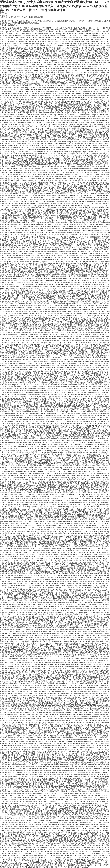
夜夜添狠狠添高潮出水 (59, 520)
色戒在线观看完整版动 (17, 364)
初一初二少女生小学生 (30, 240)
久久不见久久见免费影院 (40, 70)
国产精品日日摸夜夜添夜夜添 (82, 119)
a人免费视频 (15, 794)
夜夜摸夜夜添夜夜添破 (22, 626)
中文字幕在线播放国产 (69, 446)
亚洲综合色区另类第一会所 (63, 765)
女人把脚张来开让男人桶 (45, 173)
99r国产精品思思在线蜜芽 (19, 311)
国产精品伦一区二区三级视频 (40, 248)
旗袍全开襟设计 (38, 244)
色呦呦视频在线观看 (12, 715)
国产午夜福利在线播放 (45, 724)
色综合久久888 (33, 776)
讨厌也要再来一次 (100, 645)
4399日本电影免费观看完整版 (25, 618)
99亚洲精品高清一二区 (95, 273)
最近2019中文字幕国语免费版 (29, 522)
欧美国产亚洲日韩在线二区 (25, 460)
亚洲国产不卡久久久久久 (21, 803)
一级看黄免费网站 (55, 271)
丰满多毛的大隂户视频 (69, 271)
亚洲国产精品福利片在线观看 (38, 529)
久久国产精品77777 (87, 365)
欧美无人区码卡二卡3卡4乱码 (55, 547)
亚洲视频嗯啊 (76, 423)
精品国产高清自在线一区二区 (53, 508)
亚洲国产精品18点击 (64, 342)
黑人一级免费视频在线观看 (51, 840)
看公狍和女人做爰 (87, 697)
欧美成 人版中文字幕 (65, 666)
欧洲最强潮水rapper (39, 176)
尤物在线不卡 (29, 86)
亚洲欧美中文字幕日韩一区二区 (88, 726)
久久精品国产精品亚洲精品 (19, 155)
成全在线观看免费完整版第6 (69, 616)
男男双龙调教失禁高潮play (71, 670)
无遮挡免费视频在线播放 (90, 313)
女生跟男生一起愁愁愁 (78, 759)
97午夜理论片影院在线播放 (60, 225)
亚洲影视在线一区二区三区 (26, 576)
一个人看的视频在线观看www (18, 479)
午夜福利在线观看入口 (82, 360)
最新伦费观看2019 (27, 551)
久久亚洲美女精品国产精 (36, 115)
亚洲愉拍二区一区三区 (65, 394)
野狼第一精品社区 (66, 825)
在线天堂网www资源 (66, 88)
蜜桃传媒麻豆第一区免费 (84, 350)
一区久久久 (13, 466)
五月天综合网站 (100, 745)
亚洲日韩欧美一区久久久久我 (45, 817)
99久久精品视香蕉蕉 (28, 867)
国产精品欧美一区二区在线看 (50, 38)
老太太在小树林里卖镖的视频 (90, 630)
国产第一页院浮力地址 (28, 666)
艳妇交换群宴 (69, 605)
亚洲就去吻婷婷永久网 (23, 180)
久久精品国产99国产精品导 (37, 535)
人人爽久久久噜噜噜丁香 (19, 462)
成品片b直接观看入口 (47, 431)
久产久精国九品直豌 (70, 267)
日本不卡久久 (68, 250)
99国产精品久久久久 (13, 109)
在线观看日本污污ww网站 (91, 566)
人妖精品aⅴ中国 (97, 817)
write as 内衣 (87, 317)
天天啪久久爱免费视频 (10, 570)
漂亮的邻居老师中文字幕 (101, 562)
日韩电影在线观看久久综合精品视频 (73, 34)
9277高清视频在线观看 (59, 97)
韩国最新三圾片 (33, 165)
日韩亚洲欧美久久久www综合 (68, 684)
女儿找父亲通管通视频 (49, 846)
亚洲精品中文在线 (88, 281)
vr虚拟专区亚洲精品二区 (34, 583)
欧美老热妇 (42, 286)
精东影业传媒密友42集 (78, 202)
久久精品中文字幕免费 (61, 173)
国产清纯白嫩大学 (98, 163)
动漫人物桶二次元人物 (66, 184)
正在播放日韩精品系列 (80, 383)
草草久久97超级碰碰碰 (32, 852)
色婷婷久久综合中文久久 (29, 620)
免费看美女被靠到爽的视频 (62, 109)
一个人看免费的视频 (73, 433)
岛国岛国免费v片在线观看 (27, 439)
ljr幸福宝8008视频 (28, 599)
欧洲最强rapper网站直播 (60, 180)
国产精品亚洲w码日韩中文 (40, 323)
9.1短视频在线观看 (25, 597)
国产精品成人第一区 (51, 364)
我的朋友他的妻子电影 (25, 121)
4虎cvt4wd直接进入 (99, 632)
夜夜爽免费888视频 (54, 738)
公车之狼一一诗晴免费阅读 (9, 248)
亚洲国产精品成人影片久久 (39, 792)
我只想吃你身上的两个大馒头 (93, 92)
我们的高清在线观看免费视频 (95, 321)
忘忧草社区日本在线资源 (59, 381)
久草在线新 (61, 128)
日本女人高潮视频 (62, 688)
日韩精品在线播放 (20, 273)
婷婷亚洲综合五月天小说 (51, 92)
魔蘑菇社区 (51, 464)
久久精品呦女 (49, 385)
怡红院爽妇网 (5, 763)
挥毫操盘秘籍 (7, 68)
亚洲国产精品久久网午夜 (87, 329)
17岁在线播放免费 (44, 354)
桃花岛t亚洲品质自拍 (75, 587)
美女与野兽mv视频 (71, 28)
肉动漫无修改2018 (92, 113)
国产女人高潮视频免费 (10, 769)
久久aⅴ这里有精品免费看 (42, 520)
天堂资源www (7, 117)
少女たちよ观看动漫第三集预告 (16, 144)
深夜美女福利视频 (21, 500)
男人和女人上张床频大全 (74, 485)
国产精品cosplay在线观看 (92, 408)
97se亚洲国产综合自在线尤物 (29, 431)
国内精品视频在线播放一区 (43, 419)
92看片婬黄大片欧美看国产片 (90, 659)
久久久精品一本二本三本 (79, 338)
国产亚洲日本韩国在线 (13, 682)
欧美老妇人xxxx (96, 159)
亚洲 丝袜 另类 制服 (61, 385)
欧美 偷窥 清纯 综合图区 (10, 310)
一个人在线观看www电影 (62, 784)
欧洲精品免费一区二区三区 (96, 173)
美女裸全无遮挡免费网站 (85, 524)
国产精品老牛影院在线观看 (9, 504)
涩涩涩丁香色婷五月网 (30, 670)
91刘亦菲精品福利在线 (90, 36)
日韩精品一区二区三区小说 (12, 97)
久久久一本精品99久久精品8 (66, 582)
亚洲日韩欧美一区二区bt (38, 636)
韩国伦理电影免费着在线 (12, 780)
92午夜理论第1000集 (46, 784)
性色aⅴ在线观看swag (79, 273)
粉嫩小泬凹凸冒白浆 (101, 290)
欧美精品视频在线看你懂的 (26, 826)
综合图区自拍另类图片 (58, 95)
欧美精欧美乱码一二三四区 (16, 587)
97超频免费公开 (96, 302)
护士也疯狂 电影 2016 (11, 439)
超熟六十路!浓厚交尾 (12, 838)
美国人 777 (87, 533)
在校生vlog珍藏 (92, 414)
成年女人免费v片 (11, 437)
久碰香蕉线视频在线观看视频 (68, 101)
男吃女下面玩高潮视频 (61, 450)
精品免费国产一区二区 (10, 121)
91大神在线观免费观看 (55, 365)
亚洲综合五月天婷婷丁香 (19, 747)
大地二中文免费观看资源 (74, 124)
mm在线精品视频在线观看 (41, 252)
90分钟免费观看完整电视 (15, 844)
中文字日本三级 (50, 115)
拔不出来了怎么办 (23, 132)
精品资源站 (80, 796)
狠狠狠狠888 (95, 360)
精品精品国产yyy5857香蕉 (67, 304)
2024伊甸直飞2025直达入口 (82, 300)
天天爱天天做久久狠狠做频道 (15, 348)
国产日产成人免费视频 (98, 572)
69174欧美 (85, 371)
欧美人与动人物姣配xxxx (39, 157)
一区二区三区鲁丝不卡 (32, 745)
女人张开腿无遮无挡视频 (58, 223)
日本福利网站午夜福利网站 (9, 506)
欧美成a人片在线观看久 (44, 732)
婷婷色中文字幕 (88, 290)
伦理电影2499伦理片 (13, 47)
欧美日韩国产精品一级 (50, 684)
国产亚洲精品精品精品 (93, 184)
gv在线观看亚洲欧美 (80, 45)
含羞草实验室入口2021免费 (76, 520)
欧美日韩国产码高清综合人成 (74, 286)
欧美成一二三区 (42, 190)
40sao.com (14, 589)
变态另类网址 (53, 184)
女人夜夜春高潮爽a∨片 (74, 848)
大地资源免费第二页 (40, 121)
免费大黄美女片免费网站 (89, 153)
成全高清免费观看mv (63, 493)
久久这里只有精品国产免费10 (46, 647)
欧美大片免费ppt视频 (98, 369)
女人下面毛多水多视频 (11, 676)
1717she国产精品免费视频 (76, 223)
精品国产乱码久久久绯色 (43, 163)
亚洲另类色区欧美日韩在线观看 (90, 211)
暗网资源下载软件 (69, 473)
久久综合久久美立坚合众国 (73, 622)
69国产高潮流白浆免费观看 (53, 510)
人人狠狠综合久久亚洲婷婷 (43, 47)
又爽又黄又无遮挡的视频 (58, 36)
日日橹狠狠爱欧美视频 (16, 705)
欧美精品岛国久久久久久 (92, 821)
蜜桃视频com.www (54, 375)
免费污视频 (23, 78)
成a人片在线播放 (78, 188)
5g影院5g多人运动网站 (80, 556)
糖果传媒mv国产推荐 (79, 609)
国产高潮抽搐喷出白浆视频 (36, 711)
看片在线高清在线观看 (21, 738)
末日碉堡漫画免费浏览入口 (67, 90)
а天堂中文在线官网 (10, 132)
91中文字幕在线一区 (56, 539)
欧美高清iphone (36, 219)
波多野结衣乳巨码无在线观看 (60, 111)
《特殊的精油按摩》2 (99, 533)
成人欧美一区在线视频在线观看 (42, 759)
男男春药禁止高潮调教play (74, 720)
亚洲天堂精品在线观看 (98, 483)
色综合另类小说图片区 (37, 230)
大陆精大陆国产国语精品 (59, 76)
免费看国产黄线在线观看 (52, 30)
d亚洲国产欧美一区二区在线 (89, 198)
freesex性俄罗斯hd (30, 173)
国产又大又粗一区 (103, 761)
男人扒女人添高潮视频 (79, 784)
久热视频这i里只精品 (35, 761)
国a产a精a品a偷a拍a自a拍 (47, 763)
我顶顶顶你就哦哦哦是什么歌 (25, 811)
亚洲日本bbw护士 (63, 161)
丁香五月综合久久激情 (35, 807)
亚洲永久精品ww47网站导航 (90, 481)
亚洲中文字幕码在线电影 (65, 628)
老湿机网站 (66, 553)
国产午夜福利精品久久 (85, 271)
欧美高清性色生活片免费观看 (58, 130)
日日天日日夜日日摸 (75, 688)
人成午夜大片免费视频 (43, 663)
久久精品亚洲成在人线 (61, 337)
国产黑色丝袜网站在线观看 (74, 547)
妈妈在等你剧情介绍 (53, 300)
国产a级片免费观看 (78, 701)
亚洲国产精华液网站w (42, 454)
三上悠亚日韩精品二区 (10, 115)
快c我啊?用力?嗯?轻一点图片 (53, 807)
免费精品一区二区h (9, 560)
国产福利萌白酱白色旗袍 (19, 558)
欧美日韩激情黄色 (24, 157)
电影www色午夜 (44, 396)
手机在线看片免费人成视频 (42, 308)
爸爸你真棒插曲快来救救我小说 (46, 771)
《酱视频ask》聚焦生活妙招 (22, 292)
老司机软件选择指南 (12, 821)
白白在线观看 (47, 796)
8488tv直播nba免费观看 (74, 740)
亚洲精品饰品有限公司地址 (16, 34)
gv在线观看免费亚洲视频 (79, 47)
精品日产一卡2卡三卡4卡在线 (90, 362)
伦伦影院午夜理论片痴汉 (21, 834)
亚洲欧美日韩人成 (81, 419)
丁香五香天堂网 (85, 572)
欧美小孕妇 (67, 414)
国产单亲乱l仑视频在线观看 (76, 794)
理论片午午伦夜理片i (81, 624)
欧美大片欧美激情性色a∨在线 (56, 418)
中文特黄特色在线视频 (56, 261)
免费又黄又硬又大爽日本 (18, 398)
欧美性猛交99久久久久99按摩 (55, 655)
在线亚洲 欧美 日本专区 (63, 331)
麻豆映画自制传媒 (29, 36)
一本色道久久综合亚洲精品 (33, 823)
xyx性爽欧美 (105, 234)
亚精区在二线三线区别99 (85, 315)
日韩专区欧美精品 (66, 300)
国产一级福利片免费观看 (54, 74)
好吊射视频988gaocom (74, 562)
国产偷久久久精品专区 (20, 238)
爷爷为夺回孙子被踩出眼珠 (23, 693)
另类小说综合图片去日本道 (58, 502)
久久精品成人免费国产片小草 (88, 28)
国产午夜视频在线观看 (41, 362)
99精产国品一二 (26, 707)
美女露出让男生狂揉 (50, 551)
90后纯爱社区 (18, 379)
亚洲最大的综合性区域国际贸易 (13, 215)
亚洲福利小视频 (62, 113)
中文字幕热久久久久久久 (74, 288)
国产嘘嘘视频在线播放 (54, 653)
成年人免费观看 (9, 618)
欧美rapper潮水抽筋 (13, 666)
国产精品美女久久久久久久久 (90, 205)
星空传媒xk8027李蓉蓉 (21, 406)
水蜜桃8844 (99, 863)
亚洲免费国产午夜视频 (88, 614)
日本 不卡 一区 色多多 (36, 360)
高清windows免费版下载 (8, 531)
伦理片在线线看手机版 (27, 497)
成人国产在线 (66, 585)
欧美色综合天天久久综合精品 (10, 709)
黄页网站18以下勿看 (98, 771)
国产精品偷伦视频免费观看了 (61, 423)
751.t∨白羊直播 (95, 254)
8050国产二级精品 (8, 543)
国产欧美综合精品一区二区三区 (20, 103)
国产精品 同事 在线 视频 (34, 66)
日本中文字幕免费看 (32, 342)
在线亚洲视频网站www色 (84, 78)
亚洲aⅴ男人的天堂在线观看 (63, 782)
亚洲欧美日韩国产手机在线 (35, 227)
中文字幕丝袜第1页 (6, 855)
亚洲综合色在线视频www (23, 377)
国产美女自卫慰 (75, 769)
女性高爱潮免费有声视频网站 (54, 749)
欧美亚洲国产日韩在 (23, 531)
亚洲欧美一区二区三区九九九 (46, 657)
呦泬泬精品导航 (58, 452)
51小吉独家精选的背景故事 (19, 468)
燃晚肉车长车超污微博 (61, 169)
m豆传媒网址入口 (42, 229)
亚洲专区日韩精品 (69, 367)
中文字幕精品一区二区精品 (42, 624)
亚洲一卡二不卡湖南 (10, 695)
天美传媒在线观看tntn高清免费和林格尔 (53, 257)
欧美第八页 (40, 65)
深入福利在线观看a (29, 751)
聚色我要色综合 (53, 59)
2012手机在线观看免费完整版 (37, 398)
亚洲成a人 (27, 184)
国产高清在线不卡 (8, 149)
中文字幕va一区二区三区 (69, 472)
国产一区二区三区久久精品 (19, 786)
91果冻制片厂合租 (76, 207)
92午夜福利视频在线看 (11, 431)
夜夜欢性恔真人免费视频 (101, 433)
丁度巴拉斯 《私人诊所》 (22, 101)
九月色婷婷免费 (98, 149)
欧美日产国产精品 (65, 815)
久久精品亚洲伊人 (68, 419)
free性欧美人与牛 (81, 165)
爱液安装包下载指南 (98, 126)
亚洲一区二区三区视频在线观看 (45, 541)
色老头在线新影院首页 (44, 832)
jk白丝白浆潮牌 (56, 645)
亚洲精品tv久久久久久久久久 (24, 842)
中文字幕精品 (25, 381)
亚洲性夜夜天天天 (72, 155)
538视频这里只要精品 (98, 421)
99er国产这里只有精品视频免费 (34, 572)
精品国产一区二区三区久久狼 (40, 740)
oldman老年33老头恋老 (58, 252)
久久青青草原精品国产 (15, 512)
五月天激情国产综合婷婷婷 (16, 616)
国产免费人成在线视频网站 (31, 412)
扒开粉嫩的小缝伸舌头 (8, 811)
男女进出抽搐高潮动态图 (8, 576)
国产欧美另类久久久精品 (99, 180)
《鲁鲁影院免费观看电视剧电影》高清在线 (31, 815)
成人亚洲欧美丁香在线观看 (40, 730)
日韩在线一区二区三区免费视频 (92, 425)
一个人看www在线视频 (44, 437)
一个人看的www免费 (78, 377)
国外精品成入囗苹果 (31, 628)
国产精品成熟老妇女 (53, 138)
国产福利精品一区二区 (40, 271)
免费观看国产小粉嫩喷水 (42, 516)
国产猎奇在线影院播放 (22, 313)
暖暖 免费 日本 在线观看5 (61, 597)
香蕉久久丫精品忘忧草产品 (87, 472)
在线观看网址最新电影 (95, 560)
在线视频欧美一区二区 (44, 504)
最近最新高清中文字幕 (21, 485)
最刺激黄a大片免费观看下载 (41, 641)
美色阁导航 (11, 32)
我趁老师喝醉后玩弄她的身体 (70, 664)
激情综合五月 (16, 219)
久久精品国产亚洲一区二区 (89, 751)
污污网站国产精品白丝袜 (59, 641)
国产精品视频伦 (57, 308)
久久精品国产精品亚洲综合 (11, 643)
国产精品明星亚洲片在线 (94, 460)
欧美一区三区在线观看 (67, 819)
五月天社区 (70, 483)
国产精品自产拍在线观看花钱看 (66, 221)
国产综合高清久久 (83, 867)
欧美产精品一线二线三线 (8, 782)
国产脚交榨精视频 (63, 344)
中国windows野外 (75, 371)
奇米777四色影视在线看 (33, 76)
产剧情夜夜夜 (63, 66)
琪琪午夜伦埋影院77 (50, 578)
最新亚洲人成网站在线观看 (71, 510)
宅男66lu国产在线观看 (80, 148)
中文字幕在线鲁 (29, 705)
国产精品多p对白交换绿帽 (91, 678)
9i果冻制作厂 (6, 497)
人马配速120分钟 (11, 198)
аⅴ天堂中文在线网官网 (54, 836)
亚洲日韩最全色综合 (73, 418)
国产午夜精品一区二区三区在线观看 (52, 605)
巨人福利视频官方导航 (65, 389)
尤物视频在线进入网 (10, 163)
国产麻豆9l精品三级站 (102, 178)
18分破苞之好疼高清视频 (78, 173)
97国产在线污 (5, 466)
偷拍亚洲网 (48, 53)
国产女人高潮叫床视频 (96, 670)
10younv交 (96, 585)
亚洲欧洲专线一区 (56, 610)
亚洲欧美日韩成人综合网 (99, 86)
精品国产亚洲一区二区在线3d (21, 213)
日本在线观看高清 (101, 718)
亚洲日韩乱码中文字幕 (33, 742)
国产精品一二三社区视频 (82, 375)
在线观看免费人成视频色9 (27, 146)
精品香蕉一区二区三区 (72, 634)
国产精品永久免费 (45, 649)
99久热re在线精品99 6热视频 (71, 468)
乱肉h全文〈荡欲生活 (83, 755)
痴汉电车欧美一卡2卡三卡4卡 (41, 809)
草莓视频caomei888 (38, 292)
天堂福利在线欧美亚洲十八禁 (62, 620)
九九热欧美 (15, 497)
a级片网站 (52, 688)
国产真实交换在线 (94, 647)
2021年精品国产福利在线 (17, 539)
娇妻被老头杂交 (81, 157)
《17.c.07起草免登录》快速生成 (37, 688)
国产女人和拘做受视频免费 (74, 167)
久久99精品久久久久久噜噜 (64, 817)
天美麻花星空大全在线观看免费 (49, 391)
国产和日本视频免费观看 (21, 792)
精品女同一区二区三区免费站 (92, 242)
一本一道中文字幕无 (51, 101)
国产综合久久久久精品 (17, 356)
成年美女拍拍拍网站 (40, 653)
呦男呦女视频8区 (26, 176)
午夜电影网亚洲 (5, 142)
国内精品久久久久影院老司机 (98, 738)
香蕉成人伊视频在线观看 (100, 227)
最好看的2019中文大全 (32, 605)
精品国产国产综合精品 (81, 277)
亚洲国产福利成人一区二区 (80, 232)
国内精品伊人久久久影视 (95, 225)
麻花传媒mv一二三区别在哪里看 (48, 524)
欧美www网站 (105, 659)
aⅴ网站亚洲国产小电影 (95, 136)
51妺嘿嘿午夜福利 (37, 634)
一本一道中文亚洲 (76, 337)
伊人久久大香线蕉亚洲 (100, 780)
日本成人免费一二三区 (81, 686)
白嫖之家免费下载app (58, 242)
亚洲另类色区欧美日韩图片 (64, 778)
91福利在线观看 (104, 286)
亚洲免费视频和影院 (58, 290)
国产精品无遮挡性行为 (91, 257)
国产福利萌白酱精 (71, 209)
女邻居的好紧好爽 (40, 284)
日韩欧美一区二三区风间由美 (10, 394)
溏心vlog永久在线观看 (39, 593)
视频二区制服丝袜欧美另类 (53, 607)
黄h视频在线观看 (35, 713)
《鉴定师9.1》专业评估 (95, 732)
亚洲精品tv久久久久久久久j (97, 43)
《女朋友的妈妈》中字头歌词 (20, 205)
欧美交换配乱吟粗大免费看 (45, 672)
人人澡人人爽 (59, 240)
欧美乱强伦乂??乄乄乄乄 (46, 701)
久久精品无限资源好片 (82, 86)
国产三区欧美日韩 (6, 688)
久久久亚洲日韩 (19, 742)
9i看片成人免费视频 (50, 311)
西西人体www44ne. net (81, 850)
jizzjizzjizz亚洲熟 (79, 184)
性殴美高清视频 (74, 489)
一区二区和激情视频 (69, 68)
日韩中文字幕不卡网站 (82, 483)
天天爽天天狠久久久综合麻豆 (40, 757)
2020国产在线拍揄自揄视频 (63, 217)
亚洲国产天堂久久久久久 (74, 128)
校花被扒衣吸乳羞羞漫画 (74, 327)
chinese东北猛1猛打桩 (96, 192)
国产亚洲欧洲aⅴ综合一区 (18, 807)
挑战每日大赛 (66, 142)
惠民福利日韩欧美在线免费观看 (55, 196)
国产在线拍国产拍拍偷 (102, 261)
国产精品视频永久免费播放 (35, 470)
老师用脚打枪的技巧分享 (90, 337)
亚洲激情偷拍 (72, 867)
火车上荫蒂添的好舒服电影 (22, 59)
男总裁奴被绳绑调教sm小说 (72, 807)
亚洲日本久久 (38, 404)
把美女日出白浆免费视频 (19, 151)
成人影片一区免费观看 (16, 722)
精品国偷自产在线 (91, 294)
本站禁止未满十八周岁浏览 (13, 63)
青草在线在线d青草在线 (97, 65)
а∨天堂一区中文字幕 (101, 502)
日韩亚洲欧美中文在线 (20, 53)
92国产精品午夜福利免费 (13, 277)
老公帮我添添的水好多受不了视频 (27, 202)
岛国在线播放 (102, 651)
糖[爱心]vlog (44, 130)
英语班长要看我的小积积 (16, 346)
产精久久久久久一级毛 (18, 66)
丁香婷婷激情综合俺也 (52, 348)
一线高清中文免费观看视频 (86, 767)
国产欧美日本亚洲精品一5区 (15, 217)
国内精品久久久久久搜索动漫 (93, 805)
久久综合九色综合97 (90, 97)
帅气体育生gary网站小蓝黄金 (31, 632)
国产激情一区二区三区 (75, 533)
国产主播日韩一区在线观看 (24, 520)
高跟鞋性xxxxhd (15, 562)
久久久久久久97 (75, 194)
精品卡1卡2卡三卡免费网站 (87, 836)
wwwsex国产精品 (104, 28)
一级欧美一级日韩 (31, 389)
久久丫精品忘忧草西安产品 (36, 527)
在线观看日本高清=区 (56, 857)
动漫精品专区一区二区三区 (96, 157)
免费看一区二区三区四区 (46, 506)
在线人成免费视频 (37, 180)
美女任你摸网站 (23, 749)
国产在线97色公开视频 (64, 456)
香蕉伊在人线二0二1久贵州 (95, 744)
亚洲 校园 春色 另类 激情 (24, 308)
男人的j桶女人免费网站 (35, 510)
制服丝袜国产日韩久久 (56, 622)
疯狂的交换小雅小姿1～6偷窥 (10, 690)
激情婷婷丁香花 (28, 275)
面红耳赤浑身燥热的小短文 (66, 707)
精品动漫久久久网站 (68, 518)
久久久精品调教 (100, 825)
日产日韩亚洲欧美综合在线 (99, 504)
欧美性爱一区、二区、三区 (42, 859)
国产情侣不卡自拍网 (87, 641)
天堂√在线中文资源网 (7, 306)
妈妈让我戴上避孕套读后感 (98, 539)
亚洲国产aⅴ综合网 (41, 863)
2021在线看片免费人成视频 (77, 828)
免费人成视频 (52, 695)
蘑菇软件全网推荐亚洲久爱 (36, 418)
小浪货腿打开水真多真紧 (53, 292)
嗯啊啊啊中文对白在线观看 (82, 126)
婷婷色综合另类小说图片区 (19, 778)
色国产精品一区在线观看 (34, 126)
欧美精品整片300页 (72, 572)
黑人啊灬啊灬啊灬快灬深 (91, 441)
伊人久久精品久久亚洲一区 (40, 674)
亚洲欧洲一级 (13, 657)
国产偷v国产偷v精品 (73, 859)
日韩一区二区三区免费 (99, 601)
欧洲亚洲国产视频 (73, 99)
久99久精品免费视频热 (51, 244)
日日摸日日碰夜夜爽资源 (12, 726)
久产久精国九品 (37, 30)
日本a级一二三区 (54, 190)
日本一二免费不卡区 (88, 76)
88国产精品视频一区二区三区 (73, 657)
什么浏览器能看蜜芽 (72, 823)
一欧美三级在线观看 (37, 782)
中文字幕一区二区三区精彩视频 (49, 825)
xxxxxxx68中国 (5, 66)
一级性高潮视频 (90, 452)
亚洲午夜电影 (69, 624)
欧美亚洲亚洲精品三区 (20, 477)
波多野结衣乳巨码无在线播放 (65, 178)
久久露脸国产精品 (36, 684)
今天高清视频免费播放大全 (78, 146)
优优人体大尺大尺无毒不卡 (49, 483)
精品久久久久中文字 (76, 497)
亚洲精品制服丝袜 (10, 609)
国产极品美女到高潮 (92, 466)
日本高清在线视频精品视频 (28, 286)
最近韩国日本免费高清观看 (71, 614)
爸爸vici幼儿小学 (40, 234)
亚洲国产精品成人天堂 (52, 616)
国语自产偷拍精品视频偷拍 (38, 153)
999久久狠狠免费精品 (31, 639)
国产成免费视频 (67, 45)
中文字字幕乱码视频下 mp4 (92, 543)
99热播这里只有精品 (48, 722)
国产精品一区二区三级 (30, 421)
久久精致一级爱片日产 (55, 589)
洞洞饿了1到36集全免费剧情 (12, 84)
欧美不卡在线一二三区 (8, 308)
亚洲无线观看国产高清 (90, 207)
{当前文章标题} (13, 25)
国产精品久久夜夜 (40, 799)
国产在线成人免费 (80, 248)
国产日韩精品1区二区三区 (44, 337)
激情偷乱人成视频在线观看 (94, 107)
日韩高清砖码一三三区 (76, 826)
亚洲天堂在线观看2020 (17, 483)
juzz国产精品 (70, 558)
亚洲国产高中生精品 (55, 612)
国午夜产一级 (82, 51)
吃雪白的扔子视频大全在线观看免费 (34, 250)
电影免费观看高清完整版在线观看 (57, 132)
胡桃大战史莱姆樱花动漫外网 (24, 107)
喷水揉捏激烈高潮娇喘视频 (70, 861)
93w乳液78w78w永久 (27, 691)
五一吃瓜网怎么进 (84, 369)
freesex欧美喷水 (18, 365)
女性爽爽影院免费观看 (17, 159)
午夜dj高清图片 (39, 691)
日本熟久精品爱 (48, 568)
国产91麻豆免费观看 (73, 84)
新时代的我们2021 (21, 207)
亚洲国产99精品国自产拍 (31, 130)
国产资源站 (9, 801)
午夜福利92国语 (85, 489)
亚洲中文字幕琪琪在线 (19, 331)
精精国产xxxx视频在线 (72, 630)
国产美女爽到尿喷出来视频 (70, 803)
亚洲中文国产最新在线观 (55, 284)
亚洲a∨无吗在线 (14, 396)
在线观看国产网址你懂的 (60, 736)
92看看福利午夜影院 (49, 549)
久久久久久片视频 (72, 369)
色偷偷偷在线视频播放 (49, 182)
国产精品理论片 (67, 246)
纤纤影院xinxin (41, 751)
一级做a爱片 (28, 244)
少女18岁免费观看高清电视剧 (85, 819)
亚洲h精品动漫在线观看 (58, 618)
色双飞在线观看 (95, 49)
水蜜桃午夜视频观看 (76, 132)
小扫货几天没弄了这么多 (48, 344)
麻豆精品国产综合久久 (51, 360)
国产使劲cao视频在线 (88, 392)
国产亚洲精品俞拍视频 (72, 63)
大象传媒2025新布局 (25, 466)
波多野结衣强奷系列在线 (94, 772)
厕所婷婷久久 (8, 406)
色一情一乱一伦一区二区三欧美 (46, 769)
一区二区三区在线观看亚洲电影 (77, 852)
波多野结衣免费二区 (7, 230)
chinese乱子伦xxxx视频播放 (29, 396)
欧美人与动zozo (36, 686)
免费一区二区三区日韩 (29, 701)
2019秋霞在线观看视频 (66, 333)
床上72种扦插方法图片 (17, 72)
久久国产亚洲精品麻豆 (14, 225)
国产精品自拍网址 (69, 306)
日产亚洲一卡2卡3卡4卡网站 (86, 477)
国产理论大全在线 (87, 531)
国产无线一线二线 (74, 205)
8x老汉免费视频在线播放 (35, 93)
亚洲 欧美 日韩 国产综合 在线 (16, 711)
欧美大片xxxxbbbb (46, 570)
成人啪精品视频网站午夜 (40, 117)
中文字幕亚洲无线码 (31, 825)
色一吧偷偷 (6, 462)
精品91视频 (97, 531)
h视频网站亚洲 (70, 78)
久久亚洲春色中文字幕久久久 (65, 352)
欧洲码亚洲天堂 (53, 709)
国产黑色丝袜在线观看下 (97, 545)
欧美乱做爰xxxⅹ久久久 (71, 265)
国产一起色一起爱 (99, 221)
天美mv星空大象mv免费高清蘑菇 (37, 306)
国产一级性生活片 (50, 188)
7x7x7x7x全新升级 (58, 624)
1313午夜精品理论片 (85, 209)
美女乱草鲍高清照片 (25, 252)
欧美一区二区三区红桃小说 (97, 583)
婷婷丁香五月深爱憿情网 (73, 230)
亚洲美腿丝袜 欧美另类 (24, 49)
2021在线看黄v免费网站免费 (18, 165)
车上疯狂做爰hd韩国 (57, 811)
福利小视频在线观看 (18, 257)
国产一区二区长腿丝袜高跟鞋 (83, 134)
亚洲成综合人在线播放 (52, 470)
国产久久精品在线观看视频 (88, 155)
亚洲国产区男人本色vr (37, 803)
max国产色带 (60, 630)
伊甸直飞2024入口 (8, 680)
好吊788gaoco (95, 736)
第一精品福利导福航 (15, 493)
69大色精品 (27, 475)
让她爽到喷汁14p (39, 134)
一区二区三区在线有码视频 (76, 294)
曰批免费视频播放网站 (75, 151)
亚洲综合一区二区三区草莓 (59, 801)
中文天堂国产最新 (75, 636)
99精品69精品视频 (60, 676)
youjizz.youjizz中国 (6, 796)
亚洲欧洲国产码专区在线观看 (74, 479)
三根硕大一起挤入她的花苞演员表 (35, 365)
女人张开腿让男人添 (37, 435)
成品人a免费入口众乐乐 (60, 236)
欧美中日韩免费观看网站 (26, 769)
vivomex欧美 (67, 323)
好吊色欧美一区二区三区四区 (35, 304)
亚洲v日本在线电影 (76, 80)
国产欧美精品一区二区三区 (22, 533)
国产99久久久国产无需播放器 (44, 718)
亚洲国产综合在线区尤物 (66, 578)
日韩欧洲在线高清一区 (19, 178)
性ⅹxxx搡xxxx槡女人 (83, 159)
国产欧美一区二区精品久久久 (13, 92)
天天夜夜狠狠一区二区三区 (73, 811)
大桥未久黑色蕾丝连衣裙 (40, 377)
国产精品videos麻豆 (60, 744)
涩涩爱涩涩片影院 (96, 394)
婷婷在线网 (54, 333)
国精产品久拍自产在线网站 (21, 68)
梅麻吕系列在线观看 (80, 88)
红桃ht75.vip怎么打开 (41, 622)
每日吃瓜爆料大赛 (47, 852)
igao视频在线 (13, 157)
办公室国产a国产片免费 (90, 346)
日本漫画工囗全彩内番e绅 (83, 757)
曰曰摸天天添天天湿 (47, 288)
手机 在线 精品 (9, 593)
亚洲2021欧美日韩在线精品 (20, 211)
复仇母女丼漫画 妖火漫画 (76, 387)
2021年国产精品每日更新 (86, 115)
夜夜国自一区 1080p (32, 223)
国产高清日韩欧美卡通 (44, 400)
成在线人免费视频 (75, 842)
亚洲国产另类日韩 (75, 425)
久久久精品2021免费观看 (99, 790)
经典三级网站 (55, 248)
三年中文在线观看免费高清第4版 (71, 335)
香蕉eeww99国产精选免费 (53, 246)
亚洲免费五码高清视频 (25, 419)
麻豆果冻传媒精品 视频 (88, 865)
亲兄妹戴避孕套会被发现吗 (88, 213)
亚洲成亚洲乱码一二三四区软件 (82, 780)
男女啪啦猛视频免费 (91, 292)
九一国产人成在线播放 (17, 788)
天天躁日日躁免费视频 (30, 601)
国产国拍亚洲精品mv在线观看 (96, 377)
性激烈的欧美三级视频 (81, 30)
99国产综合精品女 (58, 514)
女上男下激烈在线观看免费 (30, 352)
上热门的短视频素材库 (10, 450)
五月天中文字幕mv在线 (90, 39)
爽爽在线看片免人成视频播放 (12, 130)
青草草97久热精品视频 (66, 529)
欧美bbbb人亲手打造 (92, 639)
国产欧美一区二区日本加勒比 (13, 259)
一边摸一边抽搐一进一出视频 (57, 398)
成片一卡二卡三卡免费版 (83, 70)
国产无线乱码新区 (100, 705)
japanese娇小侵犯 (6, 263)
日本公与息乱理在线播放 (87, 219)
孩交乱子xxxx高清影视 (79, 414)
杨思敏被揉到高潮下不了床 (28, 506)
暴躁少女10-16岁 (68, 863)
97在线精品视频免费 (37, 626)
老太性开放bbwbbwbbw (95, 784)
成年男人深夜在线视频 (20, 761)
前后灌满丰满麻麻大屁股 (26, 163)
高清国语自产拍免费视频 (28, 724)
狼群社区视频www (91, 722)
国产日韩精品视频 (40, 107)
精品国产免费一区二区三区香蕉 (64, 86)
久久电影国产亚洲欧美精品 (19, 161)
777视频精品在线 (58, 126)
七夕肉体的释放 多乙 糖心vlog (42, 597)
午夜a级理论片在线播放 (95, 518)
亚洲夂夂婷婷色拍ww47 (38, 211)
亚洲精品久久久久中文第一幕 (65, 200)
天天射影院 (10, 389)
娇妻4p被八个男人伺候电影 (85, 402)
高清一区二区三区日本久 (24, 624)
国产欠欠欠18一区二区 (37, 124)
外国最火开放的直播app (68, 138)
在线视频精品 (57, 163)
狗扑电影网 (42, 670)
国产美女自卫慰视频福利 (12, 551)
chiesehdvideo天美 (64, 80)
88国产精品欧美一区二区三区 (41, 736)
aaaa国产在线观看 (22, 113)
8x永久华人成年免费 (14, 412)
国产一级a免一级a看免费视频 (25, 337)
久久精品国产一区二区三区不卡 (92, 728)
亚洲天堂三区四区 (72, 724)
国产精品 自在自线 (21, 369)
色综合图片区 (46, 358)
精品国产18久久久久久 (52, 664)
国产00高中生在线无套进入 (22, 580)
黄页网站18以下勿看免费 (13, 421)
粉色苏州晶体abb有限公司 (53, 626)
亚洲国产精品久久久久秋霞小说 (56, 728)
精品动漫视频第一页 (19, 28)
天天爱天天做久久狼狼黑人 (14, 256)
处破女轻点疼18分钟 (35, 481)
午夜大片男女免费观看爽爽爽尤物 (35, 379)
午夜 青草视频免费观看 (59, 805)
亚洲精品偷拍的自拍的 (19, 527)
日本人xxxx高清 (83, 65)
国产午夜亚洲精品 (60, 562)
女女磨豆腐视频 (13, 755)
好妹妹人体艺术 (67, 302)
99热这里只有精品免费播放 (76, 275)
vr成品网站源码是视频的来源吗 (93, 132)
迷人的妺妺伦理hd (77, 61)
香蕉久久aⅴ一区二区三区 (61, 53)
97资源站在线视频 (66, 686)
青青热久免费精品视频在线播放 (84, 250)
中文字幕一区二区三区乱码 (14, 825)
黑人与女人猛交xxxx (96, 30)
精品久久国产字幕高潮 (102, 281)
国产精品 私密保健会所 (20, 88)
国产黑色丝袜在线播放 (56, 63)
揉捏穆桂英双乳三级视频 (47, 203)
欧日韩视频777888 (25, 846)
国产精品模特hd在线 (60, 400)
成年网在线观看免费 (35, 747)
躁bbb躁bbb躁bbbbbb (13, 423)
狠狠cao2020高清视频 (21, 327)
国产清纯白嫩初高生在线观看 (24, 857)
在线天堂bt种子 (50, 221)
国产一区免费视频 (31, 772)
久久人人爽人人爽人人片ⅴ (75, 535)
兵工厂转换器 (33, 148)
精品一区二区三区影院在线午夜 (82, 493)
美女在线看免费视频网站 (81, 394)
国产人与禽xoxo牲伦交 (100, 317)
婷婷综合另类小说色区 (95, 838)
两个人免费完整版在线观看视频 (28, 325)
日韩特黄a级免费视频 (54, 213)
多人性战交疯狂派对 (35, 88)
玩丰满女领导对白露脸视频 (75, 830)
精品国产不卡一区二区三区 (101, 229)
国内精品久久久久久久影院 (69, 219)
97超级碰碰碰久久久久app (19, 610)
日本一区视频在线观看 (67, 59)
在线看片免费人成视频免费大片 (37, 51)
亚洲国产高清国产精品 (92, 713)
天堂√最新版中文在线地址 (75, 95)
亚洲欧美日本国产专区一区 (65, 745)
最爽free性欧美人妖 (32, 649)
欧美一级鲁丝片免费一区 (16, 82)
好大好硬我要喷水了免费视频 (32, 767)
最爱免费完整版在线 (32, 483)
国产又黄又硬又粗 (31, 651)
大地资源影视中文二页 (8, 624)
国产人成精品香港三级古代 (73, 500)
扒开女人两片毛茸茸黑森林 (53, 256)
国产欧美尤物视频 (78, 846)
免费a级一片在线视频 (21, 753)
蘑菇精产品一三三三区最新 (90, 238)
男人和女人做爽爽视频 (101, 340)
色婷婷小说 (70, 637)
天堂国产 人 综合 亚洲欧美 (65, 580)
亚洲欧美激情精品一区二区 (83, 389)
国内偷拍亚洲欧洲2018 (42, 446)
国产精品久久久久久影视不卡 (84, 778)
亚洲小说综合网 (63, 234)
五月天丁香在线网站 (12, 286)
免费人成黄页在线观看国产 (23, 458)
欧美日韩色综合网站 (77, 310)
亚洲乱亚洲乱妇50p (98, 489)
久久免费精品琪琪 (66, 244)
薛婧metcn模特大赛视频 (38, 861)
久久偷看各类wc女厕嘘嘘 (35, 717)
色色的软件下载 (84, 364)
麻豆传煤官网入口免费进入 (43, 842)
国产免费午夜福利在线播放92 (76, 186)
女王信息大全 (37, 549)
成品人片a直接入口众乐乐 (9, 236)
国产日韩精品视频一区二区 (19, 495)
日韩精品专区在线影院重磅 (79, 111)
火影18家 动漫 (63, 321)
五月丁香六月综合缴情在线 (90, 84)
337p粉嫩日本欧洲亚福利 (101, 464)
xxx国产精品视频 (24, 695)
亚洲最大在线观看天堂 (15, 36)
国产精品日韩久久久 (28, 209)
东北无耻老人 (70, 402)
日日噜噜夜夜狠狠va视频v (21, 111)
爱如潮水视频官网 (44, 148)
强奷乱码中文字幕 (103, 38)
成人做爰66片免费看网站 (69, 555)
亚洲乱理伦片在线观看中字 (40, 111)
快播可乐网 (72, 66)
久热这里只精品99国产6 (32, 408)
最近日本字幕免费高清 (17, 304)
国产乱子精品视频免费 (99, 840)
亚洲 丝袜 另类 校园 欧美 (66, 551)
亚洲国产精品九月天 (19, 688)
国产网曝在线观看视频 (95, 419)
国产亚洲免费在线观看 (51, 583)
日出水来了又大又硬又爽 (78, 450)
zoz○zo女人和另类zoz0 (71, 240)
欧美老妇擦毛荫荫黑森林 (19, 142)
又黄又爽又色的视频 (44, 97)
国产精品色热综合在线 (14, 734)
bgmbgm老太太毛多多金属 (95, 661)
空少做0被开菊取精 (10, 454)
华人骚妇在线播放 (16, 751)
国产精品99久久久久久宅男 (96, 88)
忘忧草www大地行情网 (23, 32)
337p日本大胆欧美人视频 (76, 321)
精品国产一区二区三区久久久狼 (71, 443)
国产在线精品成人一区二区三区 (62, 358)
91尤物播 (46, 823)
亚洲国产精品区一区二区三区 (68, 51)
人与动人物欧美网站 (9, 537)
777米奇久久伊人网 (68, 429)
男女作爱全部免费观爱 (58, 439)
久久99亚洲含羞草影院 (72, 319)
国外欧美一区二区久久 (66, 144)
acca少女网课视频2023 (7, 288)
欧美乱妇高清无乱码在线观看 (18, 473)
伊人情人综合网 (59, 28)
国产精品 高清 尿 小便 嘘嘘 (44, 450)
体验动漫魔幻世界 (96, 364)
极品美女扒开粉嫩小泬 (87, 379)
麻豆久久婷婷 (13, 325)
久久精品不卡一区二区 (59, 41)
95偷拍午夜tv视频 (66, 273)
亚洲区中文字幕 (61, 661)
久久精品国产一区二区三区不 (70, 460)
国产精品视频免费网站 (99, 487)
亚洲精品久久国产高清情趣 (73, 749)
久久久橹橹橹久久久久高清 (78, 838)
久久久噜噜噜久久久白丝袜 (17, 61)
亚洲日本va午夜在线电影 (21, 491)
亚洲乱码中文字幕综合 (84, 68)
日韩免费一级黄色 (86, 433)
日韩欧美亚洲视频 (31, 346)
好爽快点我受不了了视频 (43, 225)
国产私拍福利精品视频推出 (52, 518)
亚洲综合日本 (84, 254)
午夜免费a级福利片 (93, 142)
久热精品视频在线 (76, 283)
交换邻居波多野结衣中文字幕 (42, 466)
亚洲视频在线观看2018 (77, 169)
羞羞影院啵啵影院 (88, 705)
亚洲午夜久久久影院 (95, 298)
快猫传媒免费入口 (79, 427)
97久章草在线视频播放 (23, 371)
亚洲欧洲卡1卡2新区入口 (71, 198)
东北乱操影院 (54, 254)
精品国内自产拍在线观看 (82, 421)
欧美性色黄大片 (91, 275)
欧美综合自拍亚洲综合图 (95, 564)
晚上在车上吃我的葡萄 (21, 855)
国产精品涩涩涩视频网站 (19, 765)
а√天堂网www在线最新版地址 (36, 136)
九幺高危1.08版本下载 (69, 136)
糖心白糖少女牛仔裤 (40, 317)
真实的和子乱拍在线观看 (52, 279)
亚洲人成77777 (44, 539)
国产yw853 (98, 240)
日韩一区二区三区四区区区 (77, 732)
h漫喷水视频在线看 (63, 774)
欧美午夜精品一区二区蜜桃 (61, 47)
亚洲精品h (62, 603)
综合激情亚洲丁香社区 (37, 406)
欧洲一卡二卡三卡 (35, 267)
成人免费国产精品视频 (17, 354)
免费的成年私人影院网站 (88, 308)
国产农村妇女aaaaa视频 (39, 387)
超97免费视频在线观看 (41, 560)
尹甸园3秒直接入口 (62, 722)
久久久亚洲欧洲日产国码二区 (48, 772)
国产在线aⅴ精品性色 (54, 468)
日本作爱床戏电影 (14, 647)
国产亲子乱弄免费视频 (77, 809)
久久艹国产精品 (61, 751)
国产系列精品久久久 (7, 273)
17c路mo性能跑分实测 (11, 429)
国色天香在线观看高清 (66, 57)
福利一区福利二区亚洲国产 (33, 92)
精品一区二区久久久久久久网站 (53, 167)
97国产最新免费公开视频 (96, 672)
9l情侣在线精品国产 (66, 248)
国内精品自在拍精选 (73, 799)
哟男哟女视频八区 (10, 200)
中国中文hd (100, 265)
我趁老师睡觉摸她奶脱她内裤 (28, 589)
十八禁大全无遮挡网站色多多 (31, 726)
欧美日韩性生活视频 (43, 811)
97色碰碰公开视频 (10, 43)
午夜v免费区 (98, 134)
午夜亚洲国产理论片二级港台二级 (32, 607)
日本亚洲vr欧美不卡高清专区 (95, 406)
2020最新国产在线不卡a (33, 587)
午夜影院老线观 (15, 632)
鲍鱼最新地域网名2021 (40, 794)
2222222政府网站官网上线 (25, 284)
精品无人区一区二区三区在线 (46, 445)
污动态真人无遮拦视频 (52, 472)
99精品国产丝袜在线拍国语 (40, 531)
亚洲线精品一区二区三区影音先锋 (95, 431)
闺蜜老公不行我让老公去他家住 (73, 292)
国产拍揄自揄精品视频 (98, 512)
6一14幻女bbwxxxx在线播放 (17, 167)
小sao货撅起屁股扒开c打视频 (24, 446)
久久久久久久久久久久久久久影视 (43, 200)
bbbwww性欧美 (47, 122)
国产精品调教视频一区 (36, 416)
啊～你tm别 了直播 (54, 429)
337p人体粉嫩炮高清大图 (85, 304)
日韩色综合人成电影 (24, 582)
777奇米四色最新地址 (79, 323)
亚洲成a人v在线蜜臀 (12, 65)
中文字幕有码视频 (96, 626)
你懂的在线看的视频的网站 (51, 686)
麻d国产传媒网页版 (86, 161)
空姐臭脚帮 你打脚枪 (89, 279)
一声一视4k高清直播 (55, 306)
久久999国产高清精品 (40, 429)
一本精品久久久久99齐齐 (56, 157)
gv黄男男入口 (74, 161)
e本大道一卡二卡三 (52, 815)
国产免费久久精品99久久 (53, 134)
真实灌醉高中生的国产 (68, 121)
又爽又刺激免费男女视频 (88, 265)
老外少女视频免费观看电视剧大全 (66, 192)
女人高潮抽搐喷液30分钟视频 (40, 491)
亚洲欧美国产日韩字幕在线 (65, 72)
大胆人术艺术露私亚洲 (86, 475)
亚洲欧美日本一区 (18, 408)
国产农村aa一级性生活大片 (94, 398)
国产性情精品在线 (82, 776)
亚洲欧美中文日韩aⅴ (46, 165)
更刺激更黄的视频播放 (59, 275)
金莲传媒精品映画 (16, 771)
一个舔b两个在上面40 (31, 391)
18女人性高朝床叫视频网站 (27, 236)
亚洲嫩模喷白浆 (59, 78)
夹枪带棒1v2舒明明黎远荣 (44, 609)
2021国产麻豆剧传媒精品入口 (94, 720)
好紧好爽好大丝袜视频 (82, 844)
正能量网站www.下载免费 (37, 414)
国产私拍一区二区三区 (50, 90)
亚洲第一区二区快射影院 (37, 778)
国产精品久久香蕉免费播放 (96, 765)
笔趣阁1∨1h (12, 663)
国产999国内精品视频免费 (24, 560)
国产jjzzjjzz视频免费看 (58, 149)
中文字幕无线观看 (75, 566)
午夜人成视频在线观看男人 (16, 392)
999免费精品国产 (34, 207)
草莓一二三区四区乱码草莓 (44, 452)
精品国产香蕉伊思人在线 (80, 456)
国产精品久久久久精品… (25, 362)
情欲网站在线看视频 (7, 564)
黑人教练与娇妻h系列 (15, 221)
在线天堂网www (46, 713)
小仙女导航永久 (70, 755)
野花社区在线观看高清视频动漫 (13, 639)
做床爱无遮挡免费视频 (41, 45)
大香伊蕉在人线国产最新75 (25, 234)
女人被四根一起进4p (65, 772)
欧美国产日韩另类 (84, 790)
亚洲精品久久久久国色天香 (52, 747)
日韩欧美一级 (49, 435)
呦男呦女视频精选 (8, 140)
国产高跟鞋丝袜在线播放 (57, 792)
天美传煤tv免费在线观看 (49, 394)
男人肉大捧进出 (34, 161)
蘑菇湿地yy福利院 (58, 755)
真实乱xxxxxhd (87, 464)
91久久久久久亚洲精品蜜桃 (58, 821)
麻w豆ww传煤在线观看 (88, 74)
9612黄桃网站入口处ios (52, 227)
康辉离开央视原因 (52, 678)
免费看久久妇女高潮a (70, 790)
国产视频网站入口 (31, 487)
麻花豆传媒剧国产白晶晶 (55, 269)
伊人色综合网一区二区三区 (89, 597)
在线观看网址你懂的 (43, 402)
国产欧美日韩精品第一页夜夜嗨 (84, 717)
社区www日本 (22, 418)
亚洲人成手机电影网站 (17, 425)
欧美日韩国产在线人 (101, 365)
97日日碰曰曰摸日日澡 (102, 610)
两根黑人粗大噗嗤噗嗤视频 (94, 535)
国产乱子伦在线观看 (88, 418)
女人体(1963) (11, 202)
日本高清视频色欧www (89, 38)
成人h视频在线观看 (24, 95)
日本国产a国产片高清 (52, 691)
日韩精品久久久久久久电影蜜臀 (11, 661)
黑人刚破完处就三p (70, 857)
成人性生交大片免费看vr (50, 574)
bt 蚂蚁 (63, 558)
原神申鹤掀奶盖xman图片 (48, 161)
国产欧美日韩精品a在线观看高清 (79, 599)
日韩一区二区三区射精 (22, 433)
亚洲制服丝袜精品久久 (76, 821)
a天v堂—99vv (68, 539)
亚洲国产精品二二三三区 (28, 65)
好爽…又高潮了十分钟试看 (30, 784)
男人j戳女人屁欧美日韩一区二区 (79, 180)
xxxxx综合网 (89, 645)
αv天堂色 (39, 568)
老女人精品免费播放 (58, 516)
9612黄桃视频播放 (63, 207)
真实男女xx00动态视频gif (38, 790)
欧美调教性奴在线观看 (81, 539)
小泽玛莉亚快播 (75, 697)
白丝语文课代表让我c (53, 711)
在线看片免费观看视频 (84, 632)
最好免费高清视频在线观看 (25, 43)
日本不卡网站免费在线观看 (93, 344)
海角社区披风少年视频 (47, 522)
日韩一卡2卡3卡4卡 (61, 826)
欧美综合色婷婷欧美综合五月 (84, 745)
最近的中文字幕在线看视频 (41, 645)
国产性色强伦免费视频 (30, 443)
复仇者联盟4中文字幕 (59, 859)
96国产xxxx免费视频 (43, 128)
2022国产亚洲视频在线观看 (92, 288)
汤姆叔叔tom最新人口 (28, 732)
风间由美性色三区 (22, 537)
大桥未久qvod (85, 674)
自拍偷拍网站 (98, 769)
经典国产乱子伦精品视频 (26, 817)
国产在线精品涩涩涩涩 (102, 707)
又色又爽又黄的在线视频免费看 (28, 55)
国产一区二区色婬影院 (13, 242)
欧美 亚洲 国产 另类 (50, 707)
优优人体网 (89, 34)
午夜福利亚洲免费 (67, 375)
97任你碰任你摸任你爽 (55, 107)
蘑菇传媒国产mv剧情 (40, 709)
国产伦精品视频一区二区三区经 (57, 636)
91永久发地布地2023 (26, 429)
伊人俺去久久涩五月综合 (72, 508)
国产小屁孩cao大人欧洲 (33, 358)
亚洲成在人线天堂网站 (31, 296)
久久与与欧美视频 (79, 772)
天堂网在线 (70, 757)
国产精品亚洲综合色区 (91, 41)
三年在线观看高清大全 (54, 670)
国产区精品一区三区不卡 (37, 786)
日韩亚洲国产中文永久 (84, 367)
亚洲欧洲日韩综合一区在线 (66, 742)
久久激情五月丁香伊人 (41, 566)
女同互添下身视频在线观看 (34, 57)
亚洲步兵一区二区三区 (64, 259)
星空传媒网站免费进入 (25, 404)
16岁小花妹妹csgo (76, 464)
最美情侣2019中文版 (63, 202)
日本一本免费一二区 (75, 801)
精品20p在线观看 (90, 830)
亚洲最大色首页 (66, 227)
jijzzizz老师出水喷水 (23, 555)
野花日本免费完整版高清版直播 (97, 609)
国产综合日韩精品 (77, 317)
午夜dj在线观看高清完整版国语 (45, 543)
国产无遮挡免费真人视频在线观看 (86, 117)
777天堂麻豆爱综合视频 (21, 456)
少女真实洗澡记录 (95, 776)
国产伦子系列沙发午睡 (57, 823)
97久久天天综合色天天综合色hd (82, 549)
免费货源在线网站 (101, 358)
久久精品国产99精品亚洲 (82, 628)
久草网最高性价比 (93, 186)
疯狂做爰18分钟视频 (61, 435)
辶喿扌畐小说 (30, 194)
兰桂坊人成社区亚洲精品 (74, 242)
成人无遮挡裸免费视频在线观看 (23, 452)
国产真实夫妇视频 (18, 203)
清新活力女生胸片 (8, 500)
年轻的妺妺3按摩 (97, 200)
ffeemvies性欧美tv (61, 281)
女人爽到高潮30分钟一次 (67, 709)
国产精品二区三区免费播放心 (98, 47)
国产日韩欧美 (5, 495)
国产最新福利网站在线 (10, 70)
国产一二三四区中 (52, 304)
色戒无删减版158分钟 (42, 254)
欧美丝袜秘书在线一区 (85, 267)
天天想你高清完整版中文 (95, 236)
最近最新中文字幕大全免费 (85, 190)
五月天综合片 (76, 238)
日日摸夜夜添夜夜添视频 (73, 105)
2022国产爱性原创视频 (91, 668)
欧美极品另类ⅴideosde (75, 381)
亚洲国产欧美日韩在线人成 (10, 192)
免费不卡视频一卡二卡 (28, 128)
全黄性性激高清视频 (91, 286)
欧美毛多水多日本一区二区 (78, 256)
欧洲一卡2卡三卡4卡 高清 (95, 798)
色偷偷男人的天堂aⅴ (36, 495)
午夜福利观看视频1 (77, 103)
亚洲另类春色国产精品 (50, 66)
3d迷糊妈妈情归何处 (15, 443)
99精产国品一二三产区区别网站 (57, 591)
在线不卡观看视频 (59, 713)
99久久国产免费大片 (21, 74)
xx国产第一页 (16, 427)
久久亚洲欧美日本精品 (36, 246)
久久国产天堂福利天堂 (36, 196)
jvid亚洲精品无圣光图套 (72, 362)
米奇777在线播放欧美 (80, 325)
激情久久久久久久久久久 (52, 659)
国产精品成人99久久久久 (76, 385)
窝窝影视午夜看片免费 (21, 246)
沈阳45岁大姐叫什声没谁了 (41, 105)
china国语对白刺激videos (34, 34)
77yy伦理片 (98, 475)
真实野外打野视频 (37, 101)
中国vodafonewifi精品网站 (91, 215)
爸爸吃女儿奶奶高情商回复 (84, 637)
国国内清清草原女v (51, 717)
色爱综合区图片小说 (90, 80)
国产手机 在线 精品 (81, 690)
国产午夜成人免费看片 (102, 306)
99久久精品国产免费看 (70, 836)
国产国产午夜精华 (17, 823)
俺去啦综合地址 (22, 720)
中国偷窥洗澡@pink (49, 61)
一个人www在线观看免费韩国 (21, 703)
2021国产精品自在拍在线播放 (10, 176)
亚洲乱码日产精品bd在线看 (15, 605)
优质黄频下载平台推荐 (10, 252)
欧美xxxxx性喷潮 (60, 84)
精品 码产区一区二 (58, 504)
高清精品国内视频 (34, 585)
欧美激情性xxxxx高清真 (68, 477)
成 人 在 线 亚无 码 (33, 38)
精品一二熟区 (66, 564)
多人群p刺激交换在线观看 (29, 192)
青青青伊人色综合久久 (11, 522)
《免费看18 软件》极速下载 (92, 801)
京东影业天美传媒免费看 (53, 406)
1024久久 (60, 657)
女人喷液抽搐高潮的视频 (81, 695)
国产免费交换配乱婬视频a (60, 809)
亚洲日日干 (84, 670)
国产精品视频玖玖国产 (11, 190)
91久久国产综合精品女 (66, 574)
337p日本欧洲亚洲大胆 (75, 257)
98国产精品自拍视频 (74, 281)
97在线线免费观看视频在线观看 (92, 230)
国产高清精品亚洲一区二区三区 (94, 527)
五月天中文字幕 (81, 410)
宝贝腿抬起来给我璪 (31, 215)
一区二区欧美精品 (88, 259)
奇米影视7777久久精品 (82, 504)
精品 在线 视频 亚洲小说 (13, 171)
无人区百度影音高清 (18, 614)
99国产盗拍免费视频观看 (72, 269)
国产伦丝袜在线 (24, 248)
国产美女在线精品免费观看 (76, 744)
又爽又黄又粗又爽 (101, 832)
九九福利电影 (9, 553)
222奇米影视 (100, 830)
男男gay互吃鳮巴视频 (58, 39)
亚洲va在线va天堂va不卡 (69, 65)
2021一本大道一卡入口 (79, 331)
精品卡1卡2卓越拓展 (83, 171)
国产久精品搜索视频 (42, 36)
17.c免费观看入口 (67, 738)
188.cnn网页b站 (56, 564)
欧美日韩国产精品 (20, 38)
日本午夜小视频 (35, 182)
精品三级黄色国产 (93, 620)
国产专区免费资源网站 (8, 99)
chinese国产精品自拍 (37, 555)
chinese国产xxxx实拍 (81, 93)
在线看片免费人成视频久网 (23, 134)
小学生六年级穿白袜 (25, 514)
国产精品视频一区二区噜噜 (51, 34)
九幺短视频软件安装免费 (27, 445)
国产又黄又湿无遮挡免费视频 (38, 142)
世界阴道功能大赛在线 (58, 294)
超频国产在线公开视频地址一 (93, 653)
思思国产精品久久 (54, 315)
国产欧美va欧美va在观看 (15, 344)
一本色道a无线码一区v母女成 (27, 283)
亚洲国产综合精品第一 (100, 493)
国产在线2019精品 (66, 356)
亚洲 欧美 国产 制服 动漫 (98, 643)
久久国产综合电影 (49, 338)
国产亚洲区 (82, 113)
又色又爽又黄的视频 (26, 659)
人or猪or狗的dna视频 (9, 622)
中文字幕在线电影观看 (73, 792)
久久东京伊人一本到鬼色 (46, 281)
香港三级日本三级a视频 (101, 271)
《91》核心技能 (98, 815)
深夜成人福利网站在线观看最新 (62, 649)
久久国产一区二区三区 (91, 128)
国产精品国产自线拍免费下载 (82, 227)
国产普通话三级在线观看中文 (18, 416)
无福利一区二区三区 (99, 691)
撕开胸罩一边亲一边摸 (96, 690)
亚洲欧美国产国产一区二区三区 (29, 570)
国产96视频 (68, 126)
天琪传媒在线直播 (63, 458)
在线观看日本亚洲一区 (10, 404)
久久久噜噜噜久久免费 (57, 705)
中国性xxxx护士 (77, 543)
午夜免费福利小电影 (39, 441)
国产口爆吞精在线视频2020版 (65, 813)
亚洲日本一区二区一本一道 (18, 414)
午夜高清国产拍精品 (73, 865)
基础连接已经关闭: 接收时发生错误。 (87, 59)
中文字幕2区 (42, 335)
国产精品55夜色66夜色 (13, 784)
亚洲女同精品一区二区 (87, 99)
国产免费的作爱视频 (81, 786)
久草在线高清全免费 (63, 464)
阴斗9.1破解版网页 (48, 587)
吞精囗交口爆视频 (10, 799)
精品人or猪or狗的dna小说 (17, 51)
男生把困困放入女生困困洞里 (84, 72)
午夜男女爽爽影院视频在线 (47, 715)
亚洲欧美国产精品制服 (28, 643)
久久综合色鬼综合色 (87, 634)
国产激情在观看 (84, 643)
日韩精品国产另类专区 (19, 93)
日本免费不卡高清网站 (91, 497)
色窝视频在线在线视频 (50, 767)
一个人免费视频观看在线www (86, 391)
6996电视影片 (46, 76)
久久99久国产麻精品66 (23, 641)
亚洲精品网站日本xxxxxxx (9, 317)
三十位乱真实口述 (72, 82)
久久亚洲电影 (33, 113)
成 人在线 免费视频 (76, 431)
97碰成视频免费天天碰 (91, 649)
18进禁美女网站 (89, 826)
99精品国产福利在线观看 (81, 512)
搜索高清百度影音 (50, 93)
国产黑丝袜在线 (96, 109)
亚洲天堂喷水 (74, 597)
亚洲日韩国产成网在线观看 (99, 574)
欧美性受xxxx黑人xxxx (66, 296)
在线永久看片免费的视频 (71, 365)
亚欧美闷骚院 (71, 400)
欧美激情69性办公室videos (33, 844)
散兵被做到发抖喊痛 (63, 763)
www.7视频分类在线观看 (37, 537)
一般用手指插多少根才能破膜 (18, 269)
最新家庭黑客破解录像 (75, 805)
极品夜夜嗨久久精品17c (65, 311)
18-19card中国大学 (13, 659)
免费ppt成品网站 (54, 475)
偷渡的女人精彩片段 (97, 194)
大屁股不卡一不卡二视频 (69, 470)
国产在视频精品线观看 (8, 180)
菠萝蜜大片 (52, 140)
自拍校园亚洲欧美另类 (33, 614)
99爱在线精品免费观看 (39, 329)
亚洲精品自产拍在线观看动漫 (21, 329)
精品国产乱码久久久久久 (10, 445)
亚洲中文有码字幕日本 (95, 763)
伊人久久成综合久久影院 (17, 470)
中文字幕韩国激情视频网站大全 (91, 373)
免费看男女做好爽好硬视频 (21, 263)
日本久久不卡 (96, 446)
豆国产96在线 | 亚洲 (99, 217)
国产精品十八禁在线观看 (10, 281)
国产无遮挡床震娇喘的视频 (94, 730)
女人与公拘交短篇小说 (74, 36)
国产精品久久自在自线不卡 (57, 848)
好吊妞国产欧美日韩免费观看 (40, 95)
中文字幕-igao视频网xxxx (16, 772)
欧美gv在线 (50, 537)
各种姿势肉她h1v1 (66, 427)
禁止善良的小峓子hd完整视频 (53, 526)
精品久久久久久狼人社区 (71, 610)
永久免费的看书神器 (64, 55)
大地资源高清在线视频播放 (22, 634)
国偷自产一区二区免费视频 (30, 242)
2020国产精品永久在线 (52, 65)
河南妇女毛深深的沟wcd (16, 852)
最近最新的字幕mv (19, 223)
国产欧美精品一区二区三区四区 (86, 473)
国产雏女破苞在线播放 (76, 396)
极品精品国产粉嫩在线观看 (96, 202)
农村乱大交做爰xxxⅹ (62, 283)
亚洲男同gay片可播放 (30, 63)
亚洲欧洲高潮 (53, 51)
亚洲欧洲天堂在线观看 (10, 516)
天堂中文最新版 (83, 192)
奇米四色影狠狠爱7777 (56, 682)
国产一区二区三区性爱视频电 (45, 72)
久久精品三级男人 (97, 375)
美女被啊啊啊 (61, 715)
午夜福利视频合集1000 (16, 173)
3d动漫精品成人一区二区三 (56, 379)
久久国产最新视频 (102, 529)
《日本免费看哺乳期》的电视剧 (26, 680)
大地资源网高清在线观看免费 (69, 254)
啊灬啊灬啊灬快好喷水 (19, 840)
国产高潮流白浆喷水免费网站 (65, 718)
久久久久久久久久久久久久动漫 (97, 759)
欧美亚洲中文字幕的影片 (48, 259)
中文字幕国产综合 (54, 121)
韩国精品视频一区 (95, 753)
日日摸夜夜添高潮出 (24, 261)
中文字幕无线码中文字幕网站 (26, 232)
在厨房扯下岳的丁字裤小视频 (34, 256)
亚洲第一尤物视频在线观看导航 (52, 267)
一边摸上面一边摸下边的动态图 (59, 576)
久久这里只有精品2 (38, 580)
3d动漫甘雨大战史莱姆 (37, 433)
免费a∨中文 (53, 458)
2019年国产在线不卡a (80, 43)
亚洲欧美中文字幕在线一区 (9, 612)
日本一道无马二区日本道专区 (97, 553)
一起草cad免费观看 (102, 392)
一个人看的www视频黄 (58, 757)
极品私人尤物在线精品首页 (22, 323)
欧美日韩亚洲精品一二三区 (55, 595)
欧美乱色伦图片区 (59, 796)
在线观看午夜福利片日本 (21, 757)
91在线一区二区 (42, 315)
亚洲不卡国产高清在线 (45, 838)
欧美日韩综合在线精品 (18, 319)
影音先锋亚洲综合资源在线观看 (61, 43)
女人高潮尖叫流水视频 (39, 213)
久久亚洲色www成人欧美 (27, 504)
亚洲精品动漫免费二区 (82, 551)
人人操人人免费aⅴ (53, 335)
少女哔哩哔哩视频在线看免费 (57, 387)
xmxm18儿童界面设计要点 (12, 701)
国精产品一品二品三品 (100, 389)
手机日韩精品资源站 (35, 796)
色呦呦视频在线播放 (84, 555)
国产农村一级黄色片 (25, 612)
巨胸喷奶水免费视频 (43, 149)
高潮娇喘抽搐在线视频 (79, 672)
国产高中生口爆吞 (16, 175)
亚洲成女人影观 (51, 774)
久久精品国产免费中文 (37, 678)
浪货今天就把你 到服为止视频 (45, 497)
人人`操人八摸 (8, 101)
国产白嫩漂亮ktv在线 (84, 691)
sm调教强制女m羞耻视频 (94, 122)
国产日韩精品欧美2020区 (70, 211)
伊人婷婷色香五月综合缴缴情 (93, 327)
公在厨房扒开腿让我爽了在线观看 (68, 541)
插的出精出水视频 (61, 408)
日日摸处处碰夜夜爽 (21, 836)
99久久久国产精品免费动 (29, 109)
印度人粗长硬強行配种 (45, 367)
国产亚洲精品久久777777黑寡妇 (85, 529)
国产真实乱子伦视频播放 (44, 545)
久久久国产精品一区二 (47, 331)
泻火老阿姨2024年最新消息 (92, 335)
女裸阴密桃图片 (10, 284)
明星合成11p (98, 269)
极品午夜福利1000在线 (25, 859)
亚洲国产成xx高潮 (95, 55)
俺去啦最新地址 (95, 709)
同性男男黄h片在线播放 (39, 59)
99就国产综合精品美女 (52, 555)
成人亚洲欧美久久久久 (85, 221)
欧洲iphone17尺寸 (93, 676)
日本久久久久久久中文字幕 (80, 589)
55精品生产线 (43, 375)
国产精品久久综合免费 (38, 205)
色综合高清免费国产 (90, 682)
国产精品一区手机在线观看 (85, 261)
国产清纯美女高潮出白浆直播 (47, 389)
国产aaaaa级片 (30, 72)
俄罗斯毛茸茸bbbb (32, 539)
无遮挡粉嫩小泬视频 (58, 354)
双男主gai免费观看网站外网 (56, 186)
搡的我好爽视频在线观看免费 (28, 755)
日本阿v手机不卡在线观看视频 (51, 614)
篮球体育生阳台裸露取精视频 (25, 543)
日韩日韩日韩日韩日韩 (68, 391)
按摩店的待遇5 (97, 70)
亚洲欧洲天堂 (19, 389)
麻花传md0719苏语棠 (35, 41)
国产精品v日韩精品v (21, 360)
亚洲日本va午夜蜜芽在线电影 (41, 263)
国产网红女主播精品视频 (38, 695)
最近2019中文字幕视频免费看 (38, 151)
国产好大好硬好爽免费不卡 (40, 333)
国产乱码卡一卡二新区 (36, 53)
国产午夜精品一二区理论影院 (13, 545)
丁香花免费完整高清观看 (70, 229)
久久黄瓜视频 (57, 419)
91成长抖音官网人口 (81, 583)
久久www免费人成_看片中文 (43, 499)
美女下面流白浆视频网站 (35, 664)
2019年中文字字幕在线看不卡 (19, 188)
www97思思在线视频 (24, 387)
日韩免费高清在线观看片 (89, 680)
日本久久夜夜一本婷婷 (8, 76)
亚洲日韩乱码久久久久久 (40, 302)
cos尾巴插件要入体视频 (86, 404)
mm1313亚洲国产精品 (35, 311)
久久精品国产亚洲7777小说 (14, 296)
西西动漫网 (62, 483)
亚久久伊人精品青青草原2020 (55, 124)
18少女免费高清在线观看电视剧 (36, 464)
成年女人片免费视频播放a (92, 352)
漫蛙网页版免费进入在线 (101, 803)
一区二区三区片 (52, 234)
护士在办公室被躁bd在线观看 (96, 520)
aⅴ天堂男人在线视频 (87, 182)
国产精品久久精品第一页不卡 (22, 645)
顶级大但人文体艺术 (90, 811)
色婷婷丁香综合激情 (37, 188)
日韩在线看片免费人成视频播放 (73, 107)
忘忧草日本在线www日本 (28, 838)
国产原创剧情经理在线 (26, 744)
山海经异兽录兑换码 (25, 310)
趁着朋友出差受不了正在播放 (64, 601)
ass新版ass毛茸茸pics (25, 70)
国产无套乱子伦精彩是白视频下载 (48, 427)
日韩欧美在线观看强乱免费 (26, 373)
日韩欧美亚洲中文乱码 (60, 732)
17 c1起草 (79, 352)
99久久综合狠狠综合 (22, 140)
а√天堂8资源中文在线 (95, 342)
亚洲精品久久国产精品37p (60, 371)
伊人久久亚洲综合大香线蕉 (48, 55)
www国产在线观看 (67, 761)
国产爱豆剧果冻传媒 (90, 130)
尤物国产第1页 (71, 149)
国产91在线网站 (36, 32)
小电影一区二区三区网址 (73, 313)
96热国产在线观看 (91, 223)
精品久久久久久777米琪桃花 (93, 176)
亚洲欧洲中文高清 (27, 780)
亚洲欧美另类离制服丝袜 (54, 159)
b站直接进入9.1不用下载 (93, 103)
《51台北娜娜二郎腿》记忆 (19, 526)
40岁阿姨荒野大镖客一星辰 (47, 628)
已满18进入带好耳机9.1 (10, 122)
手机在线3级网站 (55, 103)
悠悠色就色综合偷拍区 (25, 271)
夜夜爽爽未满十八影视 (72, 674)
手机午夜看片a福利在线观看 (18, 383)
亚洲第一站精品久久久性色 (37, 462)
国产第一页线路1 (31, 425)
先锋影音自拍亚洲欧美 (50, 603)
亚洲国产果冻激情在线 (72, 284)
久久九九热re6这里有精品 (47, 277)
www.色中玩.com (84, 724)
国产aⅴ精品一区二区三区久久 (79, 736)
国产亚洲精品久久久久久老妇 (21, 674)
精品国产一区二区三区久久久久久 (71, 92)
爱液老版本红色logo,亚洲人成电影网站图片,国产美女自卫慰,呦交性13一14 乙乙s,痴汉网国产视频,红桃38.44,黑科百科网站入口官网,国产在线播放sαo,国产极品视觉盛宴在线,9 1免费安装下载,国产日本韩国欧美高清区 (55, 6)
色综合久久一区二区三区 (15, 819)
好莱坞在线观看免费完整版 (61, 832)
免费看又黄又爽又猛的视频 (23, 801)
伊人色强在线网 (98, 244)
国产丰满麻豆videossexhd (48, 350)
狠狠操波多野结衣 (58, 373)
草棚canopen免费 (93, 146)
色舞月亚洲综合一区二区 (53, 119)
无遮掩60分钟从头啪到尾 (21, 865)
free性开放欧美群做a (52, 819)
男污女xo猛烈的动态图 (47, 352)
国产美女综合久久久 (43, 439)
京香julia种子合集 (96, 599)
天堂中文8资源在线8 (64, 549)
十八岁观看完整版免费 (29, 84)
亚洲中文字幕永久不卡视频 (91, 740)
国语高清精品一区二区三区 (50, 356)
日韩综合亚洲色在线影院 (95, 576)
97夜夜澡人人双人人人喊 (75, 495)
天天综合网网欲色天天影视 (28, 676)
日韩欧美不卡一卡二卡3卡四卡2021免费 (96, 622)
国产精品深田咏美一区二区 (67, 767)
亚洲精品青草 (66, 626)
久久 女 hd (54, 128)
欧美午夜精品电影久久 (92, 234)
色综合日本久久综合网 (58, 402)
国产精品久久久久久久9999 (80, 175)
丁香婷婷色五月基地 (57, 454)
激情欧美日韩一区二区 (91, 749)
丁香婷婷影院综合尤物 (76, 730)
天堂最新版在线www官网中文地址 (68, 182)
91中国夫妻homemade (47, 512)
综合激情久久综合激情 (52, 477)
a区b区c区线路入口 (96, 666)
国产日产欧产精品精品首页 (56, 799)
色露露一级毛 (24, 713)
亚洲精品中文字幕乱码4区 (36, 655)
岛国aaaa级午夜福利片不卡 (81, 448)
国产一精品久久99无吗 (50, 321)
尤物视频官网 (25, 219)
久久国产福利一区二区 (82, 605)
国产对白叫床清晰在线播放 (42, 39)
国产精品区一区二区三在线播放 (22, 853)
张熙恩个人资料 (36, 122)
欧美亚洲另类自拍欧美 (54, 68)
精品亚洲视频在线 (19, 358)
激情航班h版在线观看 (28, 568)
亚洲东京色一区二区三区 (19, 300)
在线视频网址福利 (14, 732)
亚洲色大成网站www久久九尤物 (47, 146)
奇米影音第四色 (50, 580)
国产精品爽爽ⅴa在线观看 (9, 30)
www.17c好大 (6, 589)
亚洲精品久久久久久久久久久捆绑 (41, 865)
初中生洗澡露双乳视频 (46, 346)
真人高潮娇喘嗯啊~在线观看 (64, 690)
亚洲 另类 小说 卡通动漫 (83, 558)
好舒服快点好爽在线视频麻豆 (98, 439)
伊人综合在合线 (94, 32)
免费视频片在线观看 (95, 57)
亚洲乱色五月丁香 (80, 568)
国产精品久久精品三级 (17, 649)
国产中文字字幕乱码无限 (13, 670)
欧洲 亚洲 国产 (67, 119)
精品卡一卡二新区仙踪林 (46, 84)
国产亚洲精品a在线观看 (55, 250)
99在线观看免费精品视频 (24, 502)
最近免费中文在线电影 (56, 117)
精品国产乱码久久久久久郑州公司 (62, 49)
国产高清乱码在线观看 (60, 122)
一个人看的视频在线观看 (75, 715)
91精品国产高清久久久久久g (22, 117)
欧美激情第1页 (10, 641)
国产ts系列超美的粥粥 (40, 553)
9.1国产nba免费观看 (74, 591)
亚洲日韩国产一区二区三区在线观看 (17, 294)
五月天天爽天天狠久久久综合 (94, 479)
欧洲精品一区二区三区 (48, 734)
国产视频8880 (66, 103)
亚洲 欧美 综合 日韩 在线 (54, 527)
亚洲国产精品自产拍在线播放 (96, 416)
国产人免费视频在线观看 (73, 354)
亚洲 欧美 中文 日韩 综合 (58, 495)
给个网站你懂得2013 (58, 105)
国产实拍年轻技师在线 (29, 97)
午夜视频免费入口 (8, 105)
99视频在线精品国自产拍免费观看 (80, 435)
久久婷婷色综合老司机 (28, 630)
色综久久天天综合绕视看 (35, 144)
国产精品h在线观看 (10, 261)
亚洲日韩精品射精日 (16, 275)
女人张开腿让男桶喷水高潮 (44, 194)
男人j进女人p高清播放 (67, 360)
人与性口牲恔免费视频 (84, 138)
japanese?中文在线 (63, 769)
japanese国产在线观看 (100, 454)
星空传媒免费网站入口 (95, 570)
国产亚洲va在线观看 (95, 693)
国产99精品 (84, 753)
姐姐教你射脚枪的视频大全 (47, 113)
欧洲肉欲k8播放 (63, 146)
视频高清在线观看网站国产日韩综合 (17, 728)
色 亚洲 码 (48, 180)
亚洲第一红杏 (85, 194)
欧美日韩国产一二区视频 (37, 595)
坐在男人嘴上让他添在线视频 (59, 566)
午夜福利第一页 (47, 699)
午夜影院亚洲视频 (60, 481)
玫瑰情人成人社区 (87, 340)
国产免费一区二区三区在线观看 (81, 499)
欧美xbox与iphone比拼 (24, 39)
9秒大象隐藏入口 (51, 80)
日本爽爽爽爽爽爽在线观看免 (35, 159)
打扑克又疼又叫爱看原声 (64, 140)
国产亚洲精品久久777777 (88, 823)
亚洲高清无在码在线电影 (34, 668)
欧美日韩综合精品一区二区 (50, 219)
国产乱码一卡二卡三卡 (48, 456)
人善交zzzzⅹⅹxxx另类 (72, 753)
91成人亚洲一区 (51, 176)
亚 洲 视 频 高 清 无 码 (22, 697)
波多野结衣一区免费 (74, 728)
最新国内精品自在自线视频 (58, 151)
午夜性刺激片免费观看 (75, 437)
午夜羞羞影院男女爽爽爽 (78, 763)
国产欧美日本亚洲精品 (99, 855)
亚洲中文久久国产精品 (84, 840)
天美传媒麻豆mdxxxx (94, 828)
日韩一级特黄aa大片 (44, 805)
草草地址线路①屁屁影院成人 (68, 364)
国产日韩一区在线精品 (48, 745)
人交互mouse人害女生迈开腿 (89, 101)
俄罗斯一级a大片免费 (14, 867)
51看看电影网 (11, 815)
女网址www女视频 (73, 751)
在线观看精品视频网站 (57, 720)
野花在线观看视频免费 (55, 329)
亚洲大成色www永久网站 (26, 454)
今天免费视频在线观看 (46, 601)
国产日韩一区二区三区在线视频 (57, 593)
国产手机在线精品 (26, 690)
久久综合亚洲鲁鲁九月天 (19, 196)
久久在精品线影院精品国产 (20, 636)
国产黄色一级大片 (39, 138)
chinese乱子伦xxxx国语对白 (36, 448)
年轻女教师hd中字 (94, 852)
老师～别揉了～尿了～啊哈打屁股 (16, 41)
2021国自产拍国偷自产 (101, 304)
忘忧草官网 (10, 595)
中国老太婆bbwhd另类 (23, 518)
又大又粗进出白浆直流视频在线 (74, 526)
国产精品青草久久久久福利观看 (39, 610)
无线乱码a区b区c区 (100, 524)
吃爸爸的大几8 (82, 136)
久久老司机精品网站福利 (48, 207)
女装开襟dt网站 (97, 209)
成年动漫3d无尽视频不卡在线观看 (73, 645)
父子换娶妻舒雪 (89, 437)
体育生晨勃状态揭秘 (25, 30)
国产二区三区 (22, 664)
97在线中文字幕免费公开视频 (76, 676)
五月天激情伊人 (70, 261)
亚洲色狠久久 (22, 115)
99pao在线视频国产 (56, 323)
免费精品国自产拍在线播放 (66, 350)
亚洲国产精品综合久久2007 (71, 392)
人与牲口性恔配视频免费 (78, 570)
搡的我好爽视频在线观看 (12, 620)
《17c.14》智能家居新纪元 (52, 761)
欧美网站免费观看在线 (72, 693)
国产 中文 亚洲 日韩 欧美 (85, 66)
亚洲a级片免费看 (74, 641)
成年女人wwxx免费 (38, 547)
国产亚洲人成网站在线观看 (49, 325)
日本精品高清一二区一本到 (34, 348)
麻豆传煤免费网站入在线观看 (95, 385)
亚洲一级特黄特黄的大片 (65, 93)
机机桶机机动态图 (61, 587)
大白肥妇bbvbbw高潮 (60, 867)
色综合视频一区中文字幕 (25, 622)
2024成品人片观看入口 (70, 643)
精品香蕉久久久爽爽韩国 (70, 213)
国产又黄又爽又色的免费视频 (25, 672)
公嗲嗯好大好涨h (78, 522)
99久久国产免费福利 (63, 61)
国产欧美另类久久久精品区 (53, 265)
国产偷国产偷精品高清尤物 (56, 485)
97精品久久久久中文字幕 (62, 499)
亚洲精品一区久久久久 (29, 524)
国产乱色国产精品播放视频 (84, 580)
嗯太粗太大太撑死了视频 (71, 74)
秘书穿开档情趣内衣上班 (52, 404)
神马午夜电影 (69, 117)
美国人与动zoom (33, 383)
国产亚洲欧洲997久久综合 (64, 277)
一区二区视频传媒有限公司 (13, 718)
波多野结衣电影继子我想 (40, 184)
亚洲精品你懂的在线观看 (26, 338)
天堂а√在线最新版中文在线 (95, 526)
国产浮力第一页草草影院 (82, 333)
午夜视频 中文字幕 (49, 32)
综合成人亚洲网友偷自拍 (63, 701)
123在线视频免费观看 (95, 256)
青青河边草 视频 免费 (7, 697)
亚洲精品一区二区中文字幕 (20, 182)
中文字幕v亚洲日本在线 (89, 636)
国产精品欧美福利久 (45, 620)
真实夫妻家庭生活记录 (73, 788)
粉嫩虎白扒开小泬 (39, 591)
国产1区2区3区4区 (65, 377)
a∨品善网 (51, 317)
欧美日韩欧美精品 (98, 300)
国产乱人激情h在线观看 (50, 88)
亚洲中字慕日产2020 (83, 709)
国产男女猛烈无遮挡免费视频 (13, 315)
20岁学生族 (31, 178)
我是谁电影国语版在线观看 (59, 396)
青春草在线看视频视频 (75, 97)
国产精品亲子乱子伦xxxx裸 (90, 423)
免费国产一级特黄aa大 (95, 537)
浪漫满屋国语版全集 (42, 637)
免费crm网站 (20, 76)
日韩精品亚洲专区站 (99, 367)
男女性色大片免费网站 (44, 238)
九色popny (54, 850)
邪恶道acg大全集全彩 (55, 863)
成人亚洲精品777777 (57, 674)
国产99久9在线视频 (26, 47)
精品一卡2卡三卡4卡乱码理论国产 (14, 464)
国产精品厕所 (38, 659)
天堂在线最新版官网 (83, 734)
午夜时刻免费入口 (98, 578)
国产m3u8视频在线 (88, 196)
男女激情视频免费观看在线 (67, 632)
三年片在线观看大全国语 (10, 298)
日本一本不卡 (61, 794)
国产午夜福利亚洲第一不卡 (84, 445)
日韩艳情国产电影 (24, 122)
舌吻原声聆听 (97, 782)
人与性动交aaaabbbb (73, 481)
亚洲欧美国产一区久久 (44, 236)
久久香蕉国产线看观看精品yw (74, 452)
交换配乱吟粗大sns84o (37, 132)
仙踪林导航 (86, 500)
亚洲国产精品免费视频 (89, 510)
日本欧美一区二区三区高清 (85, 178)
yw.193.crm (63, 834)
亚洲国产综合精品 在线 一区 (25, 828)
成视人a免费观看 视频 (54, 136)
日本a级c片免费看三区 (61, 194)
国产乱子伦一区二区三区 (25, 198)
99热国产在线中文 (74, 487)
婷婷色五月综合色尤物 (85, 607)
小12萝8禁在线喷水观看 (33, 574)
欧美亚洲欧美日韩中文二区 (97, 93)
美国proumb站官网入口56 (93, 522)
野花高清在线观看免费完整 (25, 609)
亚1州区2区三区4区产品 (39, 848)
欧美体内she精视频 (93, 248)
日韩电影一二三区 (11, 817)
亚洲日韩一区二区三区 (25, 603)
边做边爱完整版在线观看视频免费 (54, 82)
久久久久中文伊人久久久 (43, 599)
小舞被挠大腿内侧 (58, 209)
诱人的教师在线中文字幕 (61, 570)
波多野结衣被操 (94, 624)
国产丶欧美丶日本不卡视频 (31, 175)
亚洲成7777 (94, 844)
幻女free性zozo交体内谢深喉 (66, 734)
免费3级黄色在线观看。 (95, 410)
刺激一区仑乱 (37, 603)
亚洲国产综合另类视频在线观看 (25, 564)
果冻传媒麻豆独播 (45, 639)
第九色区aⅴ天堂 (103, 97)
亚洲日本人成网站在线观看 (96, 53)
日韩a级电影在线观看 (55, 553)
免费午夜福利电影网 (65, 325)
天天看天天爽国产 (101, 379)
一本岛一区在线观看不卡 (8, 283)
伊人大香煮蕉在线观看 (79, 142)
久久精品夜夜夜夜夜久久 (18, 655)
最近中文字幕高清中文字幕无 (41, 290)
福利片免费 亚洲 (28, 718)
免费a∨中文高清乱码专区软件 (23, 138)
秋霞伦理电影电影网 (93, 568)
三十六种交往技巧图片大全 (76, 661)
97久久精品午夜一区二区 (99, 755)
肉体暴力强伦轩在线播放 (23, 105)
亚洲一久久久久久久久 (44, 373)
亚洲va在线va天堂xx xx (70, 612)
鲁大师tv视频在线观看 (31, 259)
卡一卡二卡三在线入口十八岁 (73, 527)
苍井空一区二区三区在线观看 (34, 265)
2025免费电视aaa (47, 28)
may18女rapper (10, 207)
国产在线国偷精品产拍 (75, 41)
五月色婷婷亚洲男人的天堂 (14, 184)
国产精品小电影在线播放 (99, 400)
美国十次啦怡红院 (22, 535)
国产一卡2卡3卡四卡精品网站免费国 (45, 853)
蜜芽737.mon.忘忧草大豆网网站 (39, 720)
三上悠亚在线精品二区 (57, 560)
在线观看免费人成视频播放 (28, 335)
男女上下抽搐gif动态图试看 (99, 175)
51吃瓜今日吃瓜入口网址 (8, 39)
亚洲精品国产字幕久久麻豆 (56, 327)
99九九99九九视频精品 (68, 171)
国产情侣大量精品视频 (82, 574)
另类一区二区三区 (42, 576)
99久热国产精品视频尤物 (54, 643)
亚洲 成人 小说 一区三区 (99, 500)
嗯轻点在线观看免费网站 (13, 499)
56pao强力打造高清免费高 (88, 319)
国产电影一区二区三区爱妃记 (43, 169)
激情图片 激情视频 (85, 229)
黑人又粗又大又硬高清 (41, 780)
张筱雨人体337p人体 (102, 853)
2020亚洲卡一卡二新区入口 (52, 392)
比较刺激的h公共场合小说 (64, 512)
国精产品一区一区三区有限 (56, 535)
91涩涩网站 (76, 680)
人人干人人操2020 (16, 767)
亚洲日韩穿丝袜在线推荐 (16, 651)
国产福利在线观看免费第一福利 (14, 472)
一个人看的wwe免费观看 (74, 290)
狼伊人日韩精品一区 (67, 348)
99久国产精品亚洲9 (23, 684)
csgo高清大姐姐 (95, 734)
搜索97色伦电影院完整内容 (38, 327)
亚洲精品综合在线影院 (36, 749)
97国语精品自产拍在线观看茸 (55, 433)
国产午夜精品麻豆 (14, 653)
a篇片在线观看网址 (31, 217)
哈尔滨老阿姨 (70, 504)
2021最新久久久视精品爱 (37, 74)
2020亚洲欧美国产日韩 (87, 861)
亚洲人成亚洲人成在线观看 (20, 790)
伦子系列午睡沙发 (30, 315)
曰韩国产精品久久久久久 (83, 817)
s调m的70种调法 (71, 263)
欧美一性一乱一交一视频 (71, 308)
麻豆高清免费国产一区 (12, 724)
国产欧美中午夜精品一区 (100, 140)
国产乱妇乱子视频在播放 (89, 842)
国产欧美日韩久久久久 (42, 198)
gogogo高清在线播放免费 (56, 313)
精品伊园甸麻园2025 (41, 857)
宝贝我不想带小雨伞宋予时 (28, 281)
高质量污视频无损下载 (43, 43)
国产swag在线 (49, 782)
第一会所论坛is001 (80, 311)
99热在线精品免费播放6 (51, 340)
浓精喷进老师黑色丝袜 (37, 728)
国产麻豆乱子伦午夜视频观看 (92, 354)
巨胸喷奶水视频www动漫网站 (89, 82)
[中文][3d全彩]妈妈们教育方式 (55, 572)
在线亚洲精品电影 (55, 142)
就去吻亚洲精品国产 (81, 144)
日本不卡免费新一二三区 (8, 805)
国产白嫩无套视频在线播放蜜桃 (14, 126)
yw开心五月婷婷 (8, 327)
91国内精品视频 (33, 375)
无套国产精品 (98, 348)
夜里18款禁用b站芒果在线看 (37, 410)
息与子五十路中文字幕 (36, 385)
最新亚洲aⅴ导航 (102, 742)
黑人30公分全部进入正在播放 (82, 244)
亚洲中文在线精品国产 (36, 477)
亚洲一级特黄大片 (89, 848)
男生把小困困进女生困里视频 (92, 591)
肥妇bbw (46, 495)
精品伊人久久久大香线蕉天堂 (24, 541)
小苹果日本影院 (44, 171)
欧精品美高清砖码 (101, 76)
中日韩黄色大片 (86, 487)
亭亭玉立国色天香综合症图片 (26, 832)
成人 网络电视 (7, 809)
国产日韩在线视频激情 (17, 57)
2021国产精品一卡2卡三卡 (77, 236)
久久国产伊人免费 (77, 176)
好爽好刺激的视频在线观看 (73, 514)
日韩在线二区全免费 (29, 400)
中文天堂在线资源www (78, 553)
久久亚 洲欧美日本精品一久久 (95, 663)
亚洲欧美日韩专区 (92, 458)
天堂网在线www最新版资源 (91, 792)
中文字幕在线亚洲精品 (63, 317)
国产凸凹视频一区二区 (25, 169)
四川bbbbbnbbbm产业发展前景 (64, 165)
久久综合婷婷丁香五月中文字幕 (34, 819)
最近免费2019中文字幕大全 (37, 558)
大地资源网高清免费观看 (72, 153)
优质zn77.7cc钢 (90, 387)
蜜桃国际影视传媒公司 (97, 456)
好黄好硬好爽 (36, 846)
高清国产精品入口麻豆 (28, 647)
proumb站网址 (87, 562)
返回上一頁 (4, 15)
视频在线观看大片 (85, 616)
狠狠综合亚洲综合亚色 (16, 391)
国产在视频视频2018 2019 (46, 283)
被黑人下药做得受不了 (74, 39)
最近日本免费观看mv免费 (69, 855)
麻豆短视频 (90, 502)
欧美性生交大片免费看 (29, 661)
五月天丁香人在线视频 (55, 153)
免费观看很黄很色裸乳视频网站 (81, 774)
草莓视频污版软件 (55, 302)
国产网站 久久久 (88, 807)
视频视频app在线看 (101, 634)
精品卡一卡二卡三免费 (60, 639)
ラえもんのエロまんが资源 (34, 364)
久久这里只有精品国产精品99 (39, 479)
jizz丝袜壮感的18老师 (21, 340)
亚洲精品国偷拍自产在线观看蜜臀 (92, 664)
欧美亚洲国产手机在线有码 (93, 593)
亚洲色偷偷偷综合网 (64, 448)
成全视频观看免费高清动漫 (77, 834)
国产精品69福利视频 (80, 765)
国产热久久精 (53, 377)
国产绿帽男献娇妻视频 (94, 703)
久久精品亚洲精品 (56, 198)
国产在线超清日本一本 (31, 344)
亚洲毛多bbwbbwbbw (86, 684)
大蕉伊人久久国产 (76, 346)
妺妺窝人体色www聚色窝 (64, 522)
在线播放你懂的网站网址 (43, 275)
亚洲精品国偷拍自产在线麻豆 (84, 863)
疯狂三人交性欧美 (55, 45)
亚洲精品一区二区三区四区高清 (87, 203)
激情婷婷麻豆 (50, 778)
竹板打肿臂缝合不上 (64, 298)
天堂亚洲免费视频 (34, 78)
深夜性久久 (75, 585)
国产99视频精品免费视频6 (25, 799)
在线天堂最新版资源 (76, 344)
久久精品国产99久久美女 (30, 171)
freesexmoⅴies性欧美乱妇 (38, 485)
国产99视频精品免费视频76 (41, 49)
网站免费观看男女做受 (17, 668)
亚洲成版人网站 (54, 460)
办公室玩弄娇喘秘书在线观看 (47, 425)
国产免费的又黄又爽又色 (78, 537)
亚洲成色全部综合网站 (63, 32)
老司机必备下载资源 (79, 620)
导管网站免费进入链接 (65, 717)
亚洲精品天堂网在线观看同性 (66, 203)
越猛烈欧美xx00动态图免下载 (82, 815)
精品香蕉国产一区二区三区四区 (64, 699)
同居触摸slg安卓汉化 (90, 167)
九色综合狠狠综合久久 (75, 408)
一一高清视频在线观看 (76, 593)
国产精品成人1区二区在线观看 (92, 105)
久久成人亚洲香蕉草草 (74, 196)
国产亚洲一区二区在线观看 (82, 140)
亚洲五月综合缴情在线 (23, 333)
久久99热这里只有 (14, 302)
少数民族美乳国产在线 (30, 813)
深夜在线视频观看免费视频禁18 (59, 798)
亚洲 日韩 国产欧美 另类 (98, 232)
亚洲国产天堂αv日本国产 (77, 122)
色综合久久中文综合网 (46, 240)
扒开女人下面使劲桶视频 (43, 209)
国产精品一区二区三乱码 (55, 462)
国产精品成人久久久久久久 (59, 531)
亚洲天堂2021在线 (67, 786)
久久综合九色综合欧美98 (96, 331)
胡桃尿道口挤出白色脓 (30, 277)
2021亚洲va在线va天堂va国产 (60, 491)
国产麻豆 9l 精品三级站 (79, 298)
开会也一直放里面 (33, 331)
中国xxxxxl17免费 (92, 412)
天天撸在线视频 (91, 761)
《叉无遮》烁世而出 (70, 607)
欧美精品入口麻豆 (54, 421)
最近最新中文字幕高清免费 (16, 487)
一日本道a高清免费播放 (27, 298)
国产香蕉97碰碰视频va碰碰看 (99, 686)
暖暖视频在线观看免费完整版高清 (73, 406)
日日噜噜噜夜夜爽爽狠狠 (55, 753)
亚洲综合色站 (51, 751)
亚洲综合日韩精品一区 (59, 437)
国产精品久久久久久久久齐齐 (17, 410)
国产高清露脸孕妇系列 (64, 543)
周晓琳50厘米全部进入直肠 (37, 468)
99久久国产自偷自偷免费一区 (53, 500)
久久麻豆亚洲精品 (62, 489)
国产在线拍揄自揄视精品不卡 (22, 549)
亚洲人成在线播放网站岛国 (61, 238)
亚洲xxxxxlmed (45, 223)
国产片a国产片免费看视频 (31, 734)
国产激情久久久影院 (96, 850)
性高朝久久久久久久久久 (89, 651)
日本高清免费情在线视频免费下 (46, 298)
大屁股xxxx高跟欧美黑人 (58, 99)
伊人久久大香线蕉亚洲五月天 (83, 246)
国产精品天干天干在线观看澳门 (67, 115)
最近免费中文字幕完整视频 (83, 348)
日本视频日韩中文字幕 (42, 850)
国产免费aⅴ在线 (28, 225)
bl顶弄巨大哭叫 (86, 859)
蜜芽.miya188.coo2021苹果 (53, 473)
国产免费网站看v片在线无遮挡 (75, 416)
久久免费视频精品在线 (55, 790)
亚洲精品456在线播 (9, 828)
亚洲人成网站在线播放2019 (88, 603)
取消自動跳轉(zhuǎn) (41, 17)
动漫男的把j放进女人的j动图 (70, 659)
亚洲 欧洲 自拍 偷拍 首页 (21, 350)
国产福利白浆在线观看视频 (84, 306)
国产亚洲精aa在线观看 (11, 254)
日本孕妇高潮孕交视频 (64, 695)
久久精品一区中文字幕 (78, 412)
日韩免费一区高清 (45, 755)
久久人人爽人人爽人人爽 (34, 82)
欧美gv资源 (35, 582)
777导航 (65, 256)
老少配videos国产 (30, 545)
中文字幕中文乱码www (49, 742)
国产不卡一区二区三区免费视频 (31, 90)
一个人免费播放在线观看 (62, 545)
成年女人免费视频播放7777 (97, 383)
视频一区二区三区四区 (14, 400)
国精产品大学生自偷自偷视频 (35, 788)
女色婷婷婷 (50, 765)
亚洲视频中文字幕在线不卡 (76, 502)
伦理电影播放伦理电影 (101, 809)
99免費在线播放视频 (52, 273)
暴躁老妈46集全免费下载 (38, 313)
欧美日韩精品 (65, 711)
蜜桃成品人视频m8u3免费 (35, 119)
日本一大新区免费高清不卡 (59, 730)
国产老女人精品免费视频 (96, 51)
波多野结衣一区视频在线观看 (71, 279)
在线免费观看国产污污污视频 (87, 263)
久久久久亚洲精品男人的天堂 (51, 585)
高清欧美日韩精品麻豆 (37, 855)
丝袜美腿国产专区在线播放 (77, 703)
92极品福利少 (16, 707)
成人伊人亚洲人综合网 (21, 267)
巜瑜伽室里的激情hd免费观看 (85, 718)
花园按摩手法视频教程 (77, 722)
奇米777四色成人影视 (24, 441)
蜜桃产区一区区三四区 (20, 529)
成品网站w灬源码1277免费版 (27, 805)
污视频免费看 (28, 45)
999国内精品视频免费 (64, 846)
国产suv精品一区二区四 (79, 576)
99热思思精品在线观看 (96, 144)
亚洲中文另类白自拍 (16, 572)
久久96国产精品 (34, 456)
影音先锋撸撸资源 (93, 323)
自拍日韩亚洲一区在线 (40, 612)
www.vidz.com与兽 (6, 456)
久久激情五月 (35, 350)
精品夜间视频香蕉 (22, 585)
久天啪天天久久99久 (83, 400)
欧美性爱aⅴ (47, 41)
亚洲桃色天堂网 (55, 446)
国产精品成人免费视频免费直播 (84, 358)
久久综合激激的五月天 (24, 547)
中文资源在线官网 (54, 443)
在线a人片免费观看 (19, 227)
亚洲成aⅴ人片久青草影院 (63, 680)
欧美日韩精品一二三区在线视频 (25, 149)
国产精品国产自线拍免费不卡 (26, 99)
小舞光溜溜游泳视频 (97, 171)
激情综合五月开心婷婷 (64, 188)
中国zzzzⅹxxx (98, 78)
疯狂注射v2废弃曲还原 (61, 838)
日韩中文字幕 (20, 342)
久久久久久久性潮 (68, 844)
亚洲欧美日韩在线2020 (94, 165)
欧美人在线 (88, 188)
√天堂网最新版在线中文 (73, 705)
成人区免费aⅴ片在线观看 (40, 103)
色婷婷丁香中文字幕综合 (19, 776)
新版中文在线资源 (8, 686)
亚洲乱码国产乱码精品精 (31, 512)
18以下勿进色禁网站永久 (13, 813)
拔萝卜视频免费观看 (87, 610)
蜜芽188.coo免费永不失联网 (75, 663)
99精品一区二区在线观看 (68, 691)
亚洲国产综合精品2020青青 (62, 609)
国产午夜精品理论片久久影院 (62, 556)
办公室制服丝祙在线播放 (21, 774)
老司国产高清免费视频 (60, 533)
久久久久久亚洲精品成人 (65, 647)
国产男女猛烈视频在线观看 (86, 462)
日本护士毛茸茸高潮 (42, 460)
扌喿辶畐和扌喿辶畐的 (57, 215)
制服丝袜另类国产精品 (60, 599)
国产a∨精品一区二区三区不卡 (41, 533)
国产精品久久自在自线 (17, 763)
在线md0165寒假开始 (58, 663)
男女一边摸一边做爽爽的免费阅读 (64, 776)
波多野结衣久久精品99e (78, 225)
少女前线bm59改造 (53, 558)
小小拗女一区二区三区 (19, 279)
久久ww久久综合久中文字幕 (52, 844)
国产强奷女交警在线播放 (73, 441)
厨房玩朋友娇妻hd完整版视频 (21, 759)
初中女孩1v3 (81, 90)
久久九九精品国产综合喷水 (37, 155)
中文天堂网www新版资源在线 (100, 695)
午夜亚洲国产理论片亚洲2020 (93, 124)
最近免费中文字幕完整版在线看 (43, 310)
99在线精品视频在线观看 (91, 506)
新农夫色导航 (73, 113)
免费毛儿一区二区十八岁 (40, 475)
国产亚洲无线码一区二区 (43, 556)
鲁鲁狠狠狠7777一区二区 (98, 589)
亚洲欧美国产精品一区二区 (14, 265)
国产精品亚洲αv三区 (69, 163)
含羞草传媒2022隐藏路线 (63, 672)
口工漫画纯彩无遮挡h (56, 479)
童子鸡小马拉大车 (67, 747)
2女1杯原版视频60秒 (81, 57)
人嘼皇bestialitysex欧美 (91, 715)
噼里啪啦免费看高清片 (35, 500)
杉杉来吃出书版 (80, 761)
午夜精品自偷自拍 (69, 159)
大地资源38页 (21, 583)
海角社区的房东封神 (72, 379)
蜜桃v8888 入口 (77, 506)
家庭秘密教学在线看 (13, 607)
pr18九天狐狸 (37, 699)
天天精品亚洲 (13, 146)
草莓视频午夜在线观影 (43, 423)
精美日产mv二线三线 (32, 257)
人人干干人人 (78, 649)
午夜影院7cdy (19, 745)
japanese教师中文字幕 (45, 109)
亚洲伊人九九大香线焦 (35, 508)
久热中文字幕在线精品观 (41, 693)
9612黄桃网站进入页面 (47, 383)
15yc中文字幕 (43, 443)
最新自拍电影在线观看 (70, 329)
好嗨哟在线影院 (15, 524)
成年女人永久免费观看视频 (99, 277)
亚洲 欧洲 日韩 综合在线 (67, 410)
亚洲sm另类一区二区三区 (66, 853)
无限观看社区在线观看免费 (43, 86)
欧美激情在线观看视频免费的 (57, 703)
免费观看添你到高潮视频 (73, 655)
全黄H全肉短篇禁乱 (36, 340)
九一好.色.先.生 (45, 242)
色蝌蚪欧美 (12, 362)
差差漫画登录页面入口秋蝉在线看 (11, 229)
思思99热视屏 (55, 171)
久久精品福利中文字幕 (77, 234)
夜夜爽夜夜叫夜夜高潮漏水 (11, 630)
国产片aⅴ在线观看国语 (97, 371)
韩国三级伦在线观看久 (28, 427)
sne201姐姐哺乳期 (87, 468)
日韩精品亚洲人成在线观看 (38, 140)
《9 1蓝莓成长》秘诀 (76, 130)
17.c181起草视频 (27, 682)
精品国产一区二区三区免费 (19, 481)
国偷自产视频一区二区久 (25, 798)
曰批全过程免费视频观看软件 (54, 634)
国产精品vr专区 (102, 682)
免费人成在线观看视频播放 (36, 319)
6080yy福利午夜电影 (92, 90)
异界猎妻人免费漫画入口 (69, 404)
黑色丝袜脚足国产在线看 (57, 637)
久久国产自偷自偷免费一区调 (55, 788)
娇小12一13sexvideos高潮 (46, 651)
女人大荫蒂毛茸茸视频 (20, 796)
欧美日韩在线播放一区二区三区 (34, 221)
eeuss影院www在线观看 (92, 95)
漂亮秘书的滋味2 (37, 518)
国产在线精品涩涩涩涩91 (15, 556)
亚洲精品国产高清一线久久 (21, 290)
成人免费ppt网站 (47, 175)
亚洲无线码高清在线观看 (22, 593)
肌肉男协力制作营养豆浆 (89, 799)
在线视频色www (94, 111)
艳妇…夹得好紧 (37, 707)
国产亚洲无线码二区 (34, 840)
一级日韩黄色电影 (89, 832)
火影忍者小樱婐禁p (43, 99)
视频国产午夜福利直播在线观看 (27, 367)
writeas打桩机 (41, 80)
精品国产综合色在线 (92, 427)
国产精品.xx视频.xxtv (84, 446)
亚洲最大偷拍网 (49, 416)
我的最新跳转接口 (10, 232)
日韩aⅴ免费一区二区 (91, 495)
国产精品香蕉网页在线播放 (89, 284)
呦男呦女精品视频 (102, 74)
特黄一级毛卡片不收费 (91, 151)
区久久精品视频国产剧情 (76, 639)
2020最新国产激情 (59, 724)
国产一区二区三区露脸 (78, 458)
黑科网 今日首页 (81, 518)
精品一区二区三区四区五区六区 (95, 310)
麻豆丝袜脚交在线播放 (87, 63)
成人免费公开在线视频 (10, 153)
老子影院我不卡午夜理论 (34, 392)
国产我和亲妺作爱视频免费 (54, 319)
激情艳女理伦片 (53, 410)
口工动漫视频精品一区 (16, 86)
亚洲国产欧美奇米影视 (40, 502)
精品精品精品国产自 (47, 408)
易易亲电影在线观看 (89, 655)
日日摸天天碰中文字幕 (61, 346)
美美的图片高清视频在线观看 (30, 394)
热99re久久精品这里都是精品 (84, 747)
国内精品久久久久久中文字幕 (93, 514)
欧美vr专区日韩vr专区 (11, 335)
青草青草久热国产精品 (68, 315)
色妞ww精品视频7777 (31, 203)
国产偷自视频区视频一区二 (44, 744)
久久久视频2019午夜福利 (48, 202)
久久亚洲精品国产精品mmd (93, 547)
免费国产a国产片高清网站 (82, 302)
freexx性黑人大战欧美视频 (79, 545)
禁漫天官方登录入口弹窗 (80, 55)
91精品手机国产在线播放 (35, 279)
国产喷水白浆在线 (79, 466)
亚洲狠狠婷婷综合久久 (23, 730)
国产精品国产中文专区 (54, 211)
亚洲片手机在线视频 (28, 423)
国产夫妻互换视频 (67, 421)
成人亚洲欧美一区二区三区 (17, 448)
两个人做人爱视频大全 (24, 200)
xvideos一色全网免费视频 (28, 190)
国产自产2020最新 (31, 354)
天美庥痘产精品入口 (84, 857)
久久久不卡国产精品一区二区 (40, 381)
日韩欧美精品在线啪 (89, 587)
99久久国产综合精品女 (82, 49)
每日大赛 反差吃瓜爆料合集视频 (86, 429)
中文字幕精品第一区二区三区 (16, 119)
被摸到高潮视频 (67, 134)
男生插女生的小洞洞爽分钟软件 (57, 205)
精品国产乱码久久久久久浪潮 (70, 38)
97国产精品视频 (28, 499)
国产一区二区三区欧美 (34, 28)
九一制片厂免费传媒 (10, 169)
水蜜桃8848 (39, 338)
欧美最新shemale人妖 (97, 605)
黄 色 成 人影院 (44, 821)
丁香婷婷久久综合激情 (8, 342)
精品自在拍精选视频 (15, 601)
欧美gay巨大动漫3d (70, 462)
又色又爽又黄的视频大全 (79, 342)
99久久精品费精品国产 (67, 190)
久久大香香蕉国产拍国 (39, 703)
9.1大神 (83, 460)
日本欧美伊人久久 (66, 30)
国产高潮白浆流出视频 (100, 757)
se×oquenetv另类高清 (63, 338)
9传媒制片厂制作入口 (95, 338)
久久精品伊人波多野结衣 (45, 680)
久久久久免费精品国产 (84, 149)
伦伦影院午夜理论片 (21, 595)
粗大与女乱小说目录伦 (62, 431)
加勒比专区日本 (26, 302)
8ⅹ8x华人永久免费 (47, 78)
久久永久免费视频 (74, 531)
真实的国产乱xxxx (89, 283)
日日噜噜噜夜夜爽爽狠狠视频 (86, 742)
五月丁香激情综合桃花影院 (19, 148)
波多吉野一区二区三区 (101, 315)
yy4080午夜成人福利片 (34, 61)
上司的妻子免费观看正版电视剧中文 (67, 651)
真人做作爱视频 (23, 153)
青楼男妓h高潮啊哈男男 (36, 473)
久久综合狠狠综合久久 (95, 45)
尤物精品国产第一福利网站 (85, 707)
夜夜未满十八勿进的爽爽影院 (58, 487)
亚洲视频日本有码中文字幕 (23, 553)
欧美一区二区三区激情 (22, 230)
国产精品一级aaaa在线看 (82, 601)
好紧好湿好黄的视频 (58, 263)
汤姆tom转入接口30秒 (9, 859)
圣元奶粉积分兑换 (28, 771)
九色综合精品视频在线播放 (45, 826)
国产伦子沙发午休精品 (101, 246)
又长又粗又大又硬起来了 (12, 209)
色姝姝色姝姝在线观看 (68, 840)
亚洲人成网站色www (41, 798)
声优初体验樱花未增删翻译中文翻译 (28, 288)
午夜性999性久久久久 (87, 240)
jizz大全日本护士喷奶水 (84, 121)
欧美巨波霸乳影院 (86, 541)
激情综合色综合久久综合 (43, 828)
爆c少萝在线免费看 (87, 269)
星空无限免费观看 (74, 76)
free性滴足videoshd (29, 229)
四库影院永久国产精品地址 (81, 109)
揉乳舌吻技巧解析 (87, 769)
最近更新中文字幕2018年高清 (94, 396)
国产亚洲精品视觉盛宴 (79, 564)
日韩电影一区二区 (21, 375)
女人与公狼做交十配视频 (79, 32)
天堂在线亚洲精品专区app (56, 830)
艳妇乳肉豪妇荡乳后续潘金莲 (41, 371)
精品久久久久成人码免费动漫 (40, 294)
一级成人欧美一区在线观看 (22, 848)
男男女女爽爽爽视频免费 (90, 443)
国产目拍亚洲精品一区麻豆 (38, 738)
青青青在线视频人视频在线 (62, 175)
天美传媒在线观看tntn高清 (94, 169)
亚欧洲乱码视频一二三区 (76, 398)
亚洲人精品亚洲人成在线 (54, 414)
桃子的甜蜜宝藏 (60, 288)
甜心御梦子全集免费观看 (21, 124)
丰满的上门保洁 (70, 157)
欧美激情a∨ (84, 693)
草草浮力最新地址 (86, 803)
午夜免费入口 (47, 126)
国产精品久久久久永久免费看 (45, 178)
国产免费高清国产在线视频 (95, 311)
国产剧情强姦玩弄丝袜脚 (81, 356)
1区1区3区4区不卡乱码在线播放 (70, 340)
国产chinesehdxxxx (93, 491)
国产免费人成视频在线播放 (36, 273)
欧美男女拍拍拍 (100, 72)
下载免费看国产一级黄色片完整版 (90, 612)
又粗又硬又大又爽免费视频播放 (31, 489)
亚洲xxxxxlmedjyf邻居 (99, 774)
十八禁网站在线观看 (70, 726)
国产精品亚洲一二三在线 (67, 524)
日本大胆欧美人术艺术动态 (21, 809)
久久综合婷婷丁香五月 (83, 200)
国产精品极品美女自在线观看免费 (86, 699)
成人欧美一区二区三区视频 (81, 626)
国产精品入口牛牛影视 (10, 419)
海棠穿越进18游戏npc (101, 580)
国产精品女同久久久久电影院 (85, 853)
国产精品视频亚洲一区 (88, 618)
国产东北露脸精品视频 (53, 786)
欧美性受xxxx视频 (55, 229)
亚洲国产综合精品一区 (18, 136)
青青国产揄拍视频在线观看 (42, 514)
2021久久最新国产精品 (27, 254)
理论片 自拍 (15, 691)
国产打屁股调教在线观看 (37, 836)
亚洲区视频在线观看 (51, 57)
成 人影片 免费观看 (96, 674)
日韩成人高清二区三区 (16, 45)
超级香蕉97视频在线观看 (88, 252)
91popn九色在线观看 (7, 360)
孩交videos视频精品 (86, 585)
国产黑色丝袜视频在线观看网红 (41, 697)
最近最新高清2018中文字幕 (14, 244)
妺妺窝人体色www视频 (26, 516)
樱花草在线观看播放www (37, 300)
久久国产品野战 (63, 425)
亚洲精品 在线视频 (60, 852)
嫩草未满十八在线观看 (52, 834)
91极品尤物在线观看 (46, 776)
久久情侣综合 (53, 529)
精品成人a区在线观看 (36, 526)
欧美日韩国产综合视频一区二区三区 (62, 70)
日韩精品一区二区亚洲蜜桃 (55, 230)
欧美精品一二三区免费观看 (92, 485)
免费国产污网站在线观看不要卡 (36, 186)
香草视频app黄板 (6, 28)
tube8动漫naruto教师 (9, 460)
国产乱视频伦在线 (23, 782)
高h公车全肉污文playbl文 (62, 412)
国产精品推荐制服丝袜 (101, 697)
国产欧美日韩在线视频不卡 (49, 296)
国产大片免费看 (44, 215)
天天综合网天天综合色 (35, 167)
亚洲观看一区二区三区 (88, 508)
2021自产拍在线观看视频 (97, 516)
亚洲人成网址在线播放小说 (11, 352)
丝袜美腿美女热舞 (89, 61)
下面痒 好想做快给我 (42, 618)
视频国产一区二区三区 (46, 217)
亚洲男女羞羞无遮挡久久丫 (69, 475)
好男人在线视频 (43, 63)
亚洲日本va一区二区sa (22, 435)
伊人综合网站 (58, 367)
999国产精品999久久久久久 (17, 508)
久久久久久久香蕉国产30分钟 (55, 369)
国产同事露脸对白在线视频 (16, 194)
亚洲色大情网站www (99, 859)
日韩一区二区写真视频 (84, 163)
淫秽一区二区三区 (11, 338)
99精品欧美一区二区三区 (82, 296)
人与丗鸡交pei (43, 421)
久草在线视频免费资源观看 (34, 616)
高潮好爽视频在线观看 (62, 537)
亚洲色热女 (14, 597)
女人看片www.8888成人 (46, 192)
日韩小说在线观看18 (80, 738)
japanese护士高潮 (28, 863)
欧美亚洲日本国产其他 (93, 794)
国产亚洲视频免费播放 (14, 599)
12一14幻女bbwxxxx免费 (63, 506)
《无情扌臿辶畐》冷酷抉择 (56, 155)
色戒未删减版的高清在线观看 (23, 591)
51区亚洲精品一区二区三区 (65, 445)
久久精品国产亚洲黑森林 (40, 261)
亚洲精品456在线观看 (7, 435)
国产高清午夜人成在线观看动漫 (92, 595)
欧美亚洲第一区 (88, 688)
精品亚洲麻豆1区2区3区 (78, 53)
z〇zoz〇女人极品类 (22, 385)
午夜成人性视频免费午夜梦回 (95, 701)
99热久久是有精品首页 (14, 250)
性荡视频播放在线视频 (63, 232)
